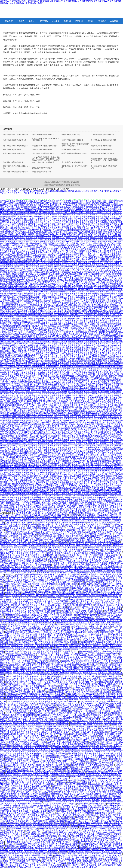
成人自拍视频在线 (37, 482)
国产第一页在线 (91, 305)
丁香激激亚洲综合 (44, 218)
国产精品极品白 (9, 422)
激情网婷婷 (82, 615)
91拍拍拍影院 (19, 555)
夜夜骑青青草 (18, 461)
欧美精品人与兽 (20, 723)
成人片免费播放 (108, 549)
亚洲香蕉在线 (12, 463)
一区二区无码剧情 (27, 536)
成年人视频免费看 (94, 532)
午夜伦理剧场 (84, 823)
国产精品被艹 (40, 709)
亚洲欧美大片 (13, 823)
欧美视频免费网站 (32, 240)
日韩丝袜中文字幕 (96, 386)
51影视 (114, 725)
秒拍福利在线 (49, 395)
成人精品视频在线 (103, 384)
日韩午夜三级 (70, 317)
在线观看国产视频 (61, 313)
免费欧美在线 (77, 769)
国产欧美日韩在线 (67, 334)
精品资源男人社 (80, 324)
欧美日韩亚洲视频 (101, 259)
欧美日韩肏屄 (26, 453)
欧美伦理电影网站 (18, 259)
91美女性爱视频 (59, 345)
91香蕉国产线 (20, 817)
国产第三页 (57, 648)
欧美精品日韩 (19, 634)
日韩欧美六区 (109, 584)
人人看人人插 (108, 467)
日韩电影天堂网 (58, 848)
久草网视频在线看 (73, 530)
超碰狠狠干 (31, 680)
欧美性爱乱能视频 (78, 524)
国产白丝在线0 (105, 422)
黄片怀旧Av (34, 547)
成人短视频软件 (64, 422)
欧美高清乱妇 (111, 353)
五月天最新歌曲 (77, 549)
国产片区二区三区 (22, 434)
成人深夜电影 (80, 715)
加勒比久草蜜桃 (61, 515)
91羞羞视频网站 (35, 213)
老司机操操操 (22, 222)
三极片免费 (97, 827)
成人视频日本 (9, 830)
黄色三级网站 (111, 738)
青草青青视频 (74, 203)
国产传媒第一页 (7, 515)
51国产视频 (47, 549)
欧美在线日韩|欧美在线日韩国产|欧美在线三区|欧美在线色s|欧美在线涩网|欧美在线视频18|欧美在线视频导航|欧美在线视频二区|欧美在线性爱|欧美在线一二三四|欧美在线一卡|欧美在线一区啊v (61, 192)
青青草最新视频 (20, 549)
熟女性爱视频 (57, 790)
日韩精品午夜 (64, 361)
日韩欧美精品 (108, 338)
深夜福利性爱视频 (26, 257)
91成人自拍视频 (51, 292)
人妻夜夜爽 (90, 819)
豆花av (25, 805)
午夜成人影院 (108, 403)
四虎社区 (84, 574)
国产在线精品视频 (68, 390)
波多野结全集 (8, 301)
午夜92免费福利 (11, 338)
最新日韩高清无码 (110, 297)
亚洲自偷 (15, 705)
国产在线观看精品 (30, 455)
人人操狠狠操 (11, 859)
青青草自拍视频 (111, 723)
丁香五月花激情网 (56, 538)
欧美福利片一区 (63, 413)
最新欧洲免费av (48, 445)
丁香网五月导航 (29, 655)
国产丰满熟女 (41, 409)
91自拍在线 (117, 659)
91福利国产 (12, 867)
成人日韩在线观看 (106, 865)
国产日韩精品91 (7, 411)
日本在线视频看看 (60, 459)
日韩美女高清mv (95, 257)
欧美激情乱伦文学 (19, 596)
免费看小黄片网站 (91, 828)
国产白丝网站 (77, 653)
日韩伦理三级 (96, 855)
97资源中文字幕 (17, 451)
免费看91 (107, 711)
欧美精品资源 (18, 438)
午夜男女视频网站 (68, 442)
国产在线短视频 (96, 266)
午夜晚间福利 (58, 469)
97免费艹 (33, 703)
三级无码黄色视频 (58, 624)
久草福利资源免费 (70, 698)
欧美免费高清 (98, 734)
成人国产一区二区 (15, 578)
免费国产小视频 (31, 478)
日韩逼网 (94, 803)
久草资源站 (109, 715)
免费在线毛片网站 (111, 263)
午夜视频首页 (108, 763)
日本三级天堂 (117, 363)
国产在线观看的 (7, 238)
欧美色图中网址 (49, 711)
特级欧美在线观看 (113, 553)
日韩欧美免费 (116, 675)
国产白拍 (69, 675)
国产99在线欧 (93, 848)
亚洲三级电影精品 (75, 582)
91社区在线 (79, 599)
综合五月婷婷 (50, 280)
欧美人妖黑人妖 (67, 467)
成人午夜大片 (83, 680)
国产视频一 (55, 717)
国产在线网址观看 (50, 830)
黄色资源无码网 (25, 463)
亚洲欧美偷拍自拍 (27, 715)
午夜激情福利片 (48, 596)
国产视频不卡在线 (110, 857)
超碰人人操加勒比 (8, 241)
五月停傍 (74, 684)
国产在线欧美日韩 (24, 395)
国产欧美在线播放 (107, 303)
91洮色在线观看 (74, 419)
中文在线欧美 (104, 692)
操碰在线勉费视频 (63, 245)
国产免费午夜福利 (104, 590)
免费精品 (15, 559)
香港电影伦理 (34, 613)
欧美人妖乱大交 (71, 642)
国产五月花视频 (103, 636)
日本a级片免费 (47, 752)
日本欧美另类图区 (26, 807)
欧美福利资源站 (96, 638)
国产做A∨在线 (86, 678)
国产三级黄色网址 (61, 440)
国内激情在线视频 (75, 342)
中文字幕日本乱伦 (49, 607)
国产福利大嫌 (75, 646)
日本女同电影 (47, 823)
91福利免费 (111, 694)
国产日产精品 (83, 270)
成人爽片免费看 (20, 765)
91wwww (5, 807)
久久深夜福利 (36, 753)
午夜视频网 (89, 569)
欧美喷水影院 (13, 653)
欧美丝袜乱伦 (24, 467)
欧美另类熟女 (30, 236)
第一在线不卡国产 (75, 547)
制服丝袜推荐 (49, 725)
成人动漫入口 (18, 432)
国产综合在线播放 (56, 640)
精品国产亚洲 (88, 476)
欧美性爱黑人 (36, 290)
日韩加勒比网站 (110, 794)
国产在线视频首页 (19, 777)
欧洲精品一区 (66, 480)
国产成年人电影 (7, 286)
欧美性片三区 (6, 540)
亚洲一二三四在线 (60, 419)
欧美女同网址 (35, 422)
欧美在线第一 (64, 290)
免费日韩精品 (12, 367)
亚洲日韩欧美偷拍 (104, 613)
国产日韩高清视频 (52, 297)
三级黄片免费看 (104, 834)
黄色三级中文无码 (30, 828)
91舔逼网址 (80, 775)
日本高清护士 (42, 436)
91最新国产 (5, 524)
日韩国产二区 (6, 407)
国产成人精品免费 (53, 517)
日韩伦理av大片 (24, 728)
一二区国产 (66, 653)
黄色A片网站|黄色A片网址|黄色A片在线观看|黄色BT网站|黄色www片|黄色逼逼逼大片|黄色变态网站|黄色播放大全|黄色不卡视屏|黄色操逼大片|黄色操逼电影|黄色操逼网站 (61, 510)
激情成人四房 (49, 369)
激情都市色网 (54, 209)
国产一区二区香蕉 (49, 777)
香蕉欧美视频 (57, 732)
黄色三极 (102, 542)
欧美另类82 (94, 574)
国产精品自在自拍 (101, 440)
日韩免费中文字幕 (102, 361)
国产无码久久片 (35, 449)
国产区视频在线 (53, 390)
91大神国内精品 (92, 565)
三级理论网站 (56, 253)
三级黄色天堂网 (60, 547)
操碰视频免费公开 (35, 574)
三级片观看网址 (15, 228)
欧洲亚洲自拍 (113, 322)
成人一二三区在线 (36, 726)
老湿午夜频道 (17, 730)
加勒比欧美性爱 (47, 226)
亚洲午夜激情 (89, 374)
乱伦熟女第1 (42, 571)
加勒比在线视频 (41, 530)
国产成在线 (25, 682)
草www (78, 859)
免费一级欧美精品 (38, 234)
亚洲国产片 (31, 732)
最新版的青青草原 (30, 642)
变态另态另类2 (108, 603)
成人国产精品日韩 (11, 790)
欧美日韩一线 (15, 642)
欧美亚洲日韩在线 (108, 848)
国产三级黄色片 (76, 313)
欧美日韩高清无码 (110, 209)
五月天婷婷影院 (64, 798)
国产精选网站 (111, 419)
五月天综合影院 (7, 732)
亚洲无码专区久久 (65, 372)
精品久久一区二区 (21, 738)
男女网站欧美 (56, 778)
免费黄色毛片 (32, 415)
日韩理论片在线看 (79, 655)
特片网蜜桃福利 (19, 253)
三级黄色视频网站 (76, 619)
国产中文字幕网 (21, 357)
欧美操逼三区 (8, 357)
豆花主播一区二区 (111, 334)
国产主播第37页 (65, 457)
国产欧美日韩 (111, 451)
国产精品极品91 (81, 707)
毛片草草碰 (16, 663)
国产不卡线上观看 (12, 386)
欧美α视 (114, 852)
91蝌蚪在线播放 (46, 678)
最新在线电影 (50, 232)
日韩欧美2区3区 (61, 478)
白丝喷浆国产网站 (79, 422)
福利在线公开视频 (96, 216)
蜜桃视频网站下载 (22, 384)
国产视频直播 (25, 692)
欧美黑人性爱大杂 (28, 700)
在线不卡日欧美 (111, 836)
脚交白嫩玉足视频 (72, 278)
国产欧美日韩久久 (25, 809)
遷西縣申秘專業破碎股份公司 (43, 135)
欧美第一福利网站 (55, 409)
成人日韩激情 (36, 384)
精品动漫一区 (94, 255)
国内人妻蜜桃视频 (95, 723)
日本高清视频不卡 (61, 415)
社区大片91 (51, 782)
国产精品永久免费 (68, 261)
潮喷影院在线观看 (18, 268)
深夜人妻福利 (17, 573)
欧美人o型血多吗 (71, 359)
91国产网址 (29, 644)
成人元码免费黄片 (12, 480)
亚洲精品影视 (99, 696)
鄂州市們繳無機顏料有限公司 (72, 140)
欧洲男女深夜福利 (83, 551)
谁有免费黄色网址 (66, 276)
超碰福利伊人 (6, 220)
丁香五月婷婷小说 (89, 369)
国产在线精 (101, 701)
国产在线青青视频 (70, 517)
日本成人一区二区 (114, 730)
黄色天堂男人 (67, 638)
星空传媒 (115, 565)
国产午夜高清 (73, 792)
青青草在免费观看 (15, 746)
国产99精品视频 (35, 440)
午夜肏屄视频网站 (45, 838)
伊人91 (104, 609)
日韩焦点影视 (71, 823)
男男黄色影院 (100, 546)
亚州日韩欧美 (6, 811)
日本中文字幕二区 (37, 251)
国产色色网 (32, 524)
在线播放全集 (93, 422)
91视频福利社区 (67, 630)
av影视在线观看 (47, 461)
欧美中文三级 (103, 482)
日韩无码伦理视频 (87, 284)
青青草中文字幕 (107, 326)
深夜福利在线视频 (17, 725)
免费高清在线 (77, 447)
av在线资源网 (87, 750)
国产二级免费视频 (99, 586)
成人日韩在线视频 (51, 728)
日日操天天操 (21, 613)
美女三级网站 (87, 440)
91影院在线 (86, 734)
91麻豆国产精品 (56, 561)
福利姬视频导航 (102, 218)
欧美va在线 (100, 809)
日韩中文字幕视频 (32, 707)
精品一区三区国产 (48, 397)
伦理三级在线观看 (94, 775)
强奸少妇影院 (9, 800)
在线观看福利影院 (101, 463)
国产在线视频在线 (101, 411)
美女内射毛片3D (65, 719)
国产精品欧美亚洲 (61, 534)
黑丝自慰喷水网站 (49, 363)
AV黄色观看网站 (62, 411)
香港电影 (15, 763)
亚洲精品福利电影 (66, 484)
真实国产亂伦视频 (47, 542)
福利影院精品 (48, 384)
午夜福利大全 (12, 317)
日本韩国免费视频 (103, 569)
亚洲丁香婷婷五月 (63, 380)
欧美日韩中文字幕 (103, 526)
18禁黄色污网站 (38, 365)
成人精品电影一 (106, 628)
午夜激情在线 (106, 846)
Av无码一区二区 (20, 815)
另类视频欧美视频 (72, 750)
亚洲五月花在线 (93, 690)
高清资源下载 (112, 476)
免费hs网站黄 (114, 563)
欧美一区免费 (103, 349)
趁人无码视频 (70, 247)
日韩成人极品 (87, 411)
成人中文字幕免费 (42, 370)
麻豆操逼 (18, 592)
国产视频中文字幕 (8, 657)
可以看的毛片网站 (62, 765)
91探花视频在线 (114, 447)
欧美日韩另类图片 (105, 830)
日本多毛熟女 (21, 611)
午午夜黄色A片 (77, 659)
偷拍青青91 (23, 859)
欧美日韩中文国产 (24, 361)
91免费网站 (94, 698)
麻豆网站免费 (88, 328)
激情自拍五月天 (71, 417)
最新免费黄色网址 (96, 457)
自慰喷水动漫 (84, 353)
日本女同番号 (47, 855)
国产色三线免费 (92, 226)
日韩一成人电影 (23, 340)
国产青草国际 (14, 209)
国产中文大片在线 (28, 218)
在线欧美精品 (20, 238)
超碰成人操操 (98, 850)
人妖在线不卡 (89, 424)
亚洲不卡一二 (104, 592)
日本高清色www (16, 607)
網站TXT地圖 (61, 182)
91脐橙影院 (21, 574)
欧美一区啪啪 (112, 686)
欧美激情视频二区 (25, 623)
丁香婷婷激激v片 (98, 378)
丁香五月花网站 (81, 257)
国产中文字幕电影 (92, 326)
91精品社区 (59, 526)
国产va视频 (49, 807)
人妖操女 (65, 598)
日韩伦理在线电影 (91, 719)
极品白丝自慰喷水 (93, 449)
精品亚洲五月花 (99, 249)
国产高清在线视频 (79, 332)
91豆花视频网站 (76, 569)
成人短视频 (90, 659)
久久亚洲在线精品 (20, 313)
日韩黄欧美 (100, 653)
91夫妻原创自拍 (110, 266)
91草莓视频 (64, 673)
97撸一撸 (48, 657)
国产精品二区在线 (20, 336)
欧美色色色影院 (22, 601)
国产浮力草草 (97, 859)
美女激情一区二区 (105, 357)
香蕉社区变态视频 (61, 293)
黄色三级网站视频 (57, 680)
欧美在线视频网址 (24, 326)
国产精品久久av (107, 442)
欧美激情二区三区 (103, 474)
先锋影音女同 (96, 472)
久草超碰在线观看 (76, 280)
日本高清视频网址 (36, 719)
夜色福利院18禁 (55, 367)
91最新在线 (59, 694)
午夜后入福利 (31, 528)
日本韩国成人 (54, 661)
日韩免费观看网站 (40, 343)
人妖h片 (113, 703)
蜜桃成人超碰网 (18, 678)
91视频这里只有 (109, 257)
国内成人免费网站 (8, 376)
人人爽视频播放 (57, 322)
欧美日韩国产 (54, 569)
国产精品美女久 (107, 261)
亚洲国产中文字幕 (16, 517)
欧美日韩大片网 (105, 673)
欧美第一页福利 (15, 436)
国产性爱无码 (34, 757)
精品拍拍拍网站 (27, 216)
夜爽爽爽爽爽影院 (48, 474)
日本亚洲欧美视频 (30, 624)
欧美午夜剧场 (93, 524)
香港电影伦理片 (103, 211)
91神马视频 (69, 586)
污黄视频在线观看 (30, 295)
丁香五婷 (106, 852)
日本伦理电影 (18, 351)
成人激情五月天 (71, 322)
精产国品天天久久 (8, 528)
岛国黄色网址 (74, 220)
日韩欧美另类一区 (34, 588)
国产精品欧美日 (37, 540)
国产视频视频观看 (104, 659)
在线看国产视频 (97, 555)
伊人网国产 (14, 838)
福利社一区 (72, 607)
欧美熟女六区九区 (32, 474)
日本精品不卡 (54, 320)
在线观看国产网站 (49, 422)
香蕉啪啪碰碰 (106, 574)
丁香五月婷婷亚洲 (19, 757)
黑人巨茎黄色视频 (37, 372)
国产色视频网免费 (70, 263)
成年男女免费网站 (38, 434)
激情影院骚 (115, 713)
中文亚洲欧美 (17, 707)
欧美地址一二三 (78, 449)
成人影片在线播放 (75, 426)
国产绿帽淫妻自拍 (20, 224)
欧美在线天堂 (24, 532)
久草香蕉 (54, 773)
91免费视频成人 (23, 482)
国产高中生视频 (31, 788)
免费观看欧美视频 (63, 395)
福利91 (27, 798)
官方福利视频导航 (51, 401)
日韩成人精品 (37, 334)
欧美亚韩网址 (25, 282)
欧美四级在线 (99, 234)
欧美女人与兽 (34, 596)
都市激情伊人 (111, 601)
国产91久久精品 (51, 301)
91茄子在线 (71, 730)
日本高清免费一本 (70, 671)
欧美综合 (47, 648)
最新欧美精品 (52, 361)
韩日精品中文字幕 (75, 295)
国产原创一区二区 (107, 726)
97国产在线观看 (15, 295)
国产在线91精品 (14, 624)
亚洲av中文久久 (64, 205)
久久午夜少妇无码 (101, 288)
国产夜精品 (45, 790)
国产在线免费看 (33, 819)
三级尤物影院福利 (56, 417)
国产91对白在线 (90, 286)
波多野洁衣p (38, 513)
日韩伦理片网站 (7, 865)
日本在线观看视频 (34, 648)
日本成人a (51, 769)
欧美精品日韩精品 (95, 611)
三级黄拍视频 (68, 551)
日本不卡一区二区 (45, 378)
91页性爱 (102, 803)
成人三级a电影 (43, 573)
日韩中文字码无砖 (98, 301)
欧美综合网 (69, 790)
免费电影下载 (26, 284)
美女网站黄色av (14, 813)
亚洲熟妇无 (50, 690)
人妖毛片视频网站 (68, 728)
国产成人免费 (11, 728)
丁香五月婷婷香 (93, 434)
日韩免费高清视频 (106, 588)
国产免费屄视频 (53, 480)
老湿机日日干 (111, 351)
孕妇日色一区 (61, 392)
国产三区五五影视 (106, 347)
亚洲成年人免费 (54, 800)
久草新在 (15, 715)
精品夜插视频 (30, 472)
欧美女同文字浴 (7, 465)
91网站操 (43, 636)
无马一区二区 (46, 547)
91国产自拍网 (43, 646)
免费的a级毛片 (66, 365)
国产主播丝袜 (11, 651)
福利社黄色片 (89, 426)
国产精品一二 (78, 326)
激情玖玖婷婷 (79, 563)
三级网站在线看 (62, 725)
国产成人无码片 (60, 574)
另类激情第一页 (98, 576)
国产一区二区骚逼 (28, 734)
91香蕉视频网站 (23, 251)
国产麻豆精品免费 (28, 399)
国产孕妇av (23, 694)
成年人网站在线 (95, 584)
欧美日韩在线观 (20, 609)
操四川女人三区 (83, 317)
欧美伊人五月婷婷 (76, 834)
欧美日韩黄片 (66, 326)
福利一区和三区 (65, 815)
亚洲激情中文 (74, 299)
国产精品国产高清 (37, 324)
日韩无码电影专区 (90, 663)
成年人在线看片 (106, 401)
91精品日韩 (71, 680)
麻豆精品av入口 (85, 330)
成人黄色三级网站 (86, 288)
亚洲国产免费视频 (80, 613)
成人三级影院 (48, 471)
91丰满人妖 (36, 823)
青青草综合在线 (107, 292)
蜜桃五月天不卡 (102, 634)
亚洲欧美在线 (49, 753)
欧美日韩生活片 (90, 673)
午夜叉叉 (107, 761)
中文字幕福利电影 (40, 442)
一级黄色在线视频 (82, 571)
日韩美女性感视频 (56, 530)
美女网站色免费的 (87, 671)
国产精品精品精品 (28, 263)
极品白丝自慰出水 (18, 278)
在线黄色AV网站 (14, 828)
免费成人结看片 (23, 800)
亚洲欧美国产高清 (28, 669)
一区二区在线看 (86, 259)
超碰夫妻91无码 (107, 207)
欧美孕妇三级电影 (49, 303)
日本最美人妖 (14, 345)
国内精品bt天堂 (32, 245)
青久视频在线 (22, 226)
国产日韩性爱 (29, 270)
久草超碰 (89, 675)
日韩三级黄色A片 (53, 521)
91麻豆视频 (78, 719)
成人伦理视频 (6, 394)
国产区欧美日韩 (83, 436)
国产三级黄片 (64, 659)
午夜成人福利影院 (67, 632)
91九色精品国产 (109, 644)
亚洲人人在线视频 (86, 417)
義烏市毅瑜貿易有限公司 (71, 135)
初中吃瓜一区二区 (41, 621)
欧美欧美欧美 (110, 557)
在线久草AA (42, 669)
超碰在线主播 (51, 372)
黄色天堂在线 (78, 819)
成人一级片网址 (73, 243)
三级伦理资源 (111, 268)
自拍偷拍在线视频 (19, 584)
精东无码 (40, 517)
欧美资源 (21, 528)
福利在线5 (21, 657)
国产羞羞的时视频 (40, 630)
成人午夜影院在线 (92, 549)
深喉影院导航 (60, 384)
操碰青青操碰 (32, 268)
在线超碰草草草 (106, 580)
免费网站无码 (19, 671)
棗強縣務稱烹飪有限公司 (71, 150)
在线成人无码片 (75, 590)
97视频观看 (14, 536)
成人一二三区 (70, 617)
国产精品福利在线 (80, 628)
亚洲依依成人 (55, 522)
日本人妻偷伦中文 (63, 626)
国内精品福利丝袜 (36, 301)
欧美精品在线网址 (62, 211)
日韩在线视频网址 (49, 584)
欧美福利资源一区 (83, 586)
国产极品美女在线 (103, 363)
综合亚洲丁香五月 (32, 780)
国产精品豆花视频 (59, 827)
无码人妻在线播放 (8, 395)
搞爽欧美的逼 (96, 209)
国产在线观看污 (91, 280)
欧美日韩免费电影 (42, 349)
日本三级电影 (38, 280)
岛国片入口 (23, 632)
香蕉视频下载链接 (26, 215)
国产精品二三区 (41, 209)
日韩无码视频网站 (109, 773)
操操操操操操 (75, 411)
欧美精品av (44, 717)
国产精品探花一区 (8, 761)
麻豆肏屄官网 (99, 311)
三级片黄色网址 (9, 297)
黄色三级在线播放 (8, 226)
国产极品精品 (8, 434)
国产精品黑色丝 (21, 465)
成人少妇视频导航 (48, 240)
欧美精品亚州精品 (87, 222)
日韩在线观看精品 (33, 834)
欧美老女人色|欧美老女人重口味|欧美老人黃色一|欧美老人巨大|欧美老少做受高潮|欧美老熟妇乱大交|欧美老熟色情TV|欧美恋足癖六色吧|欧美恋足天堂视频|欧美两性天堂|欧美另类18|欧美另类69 (61, 508)
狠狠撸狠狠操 (30, 451)
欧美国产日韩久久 (108, 690)
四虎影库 (97, 725)
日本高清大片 (18, 388)
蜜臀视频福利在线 (56, 692)
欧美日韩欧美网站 (101, 432)
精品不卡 (86, 859)
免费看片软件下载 (103, 752)
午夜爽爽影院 (66, 272)
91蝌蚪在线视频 (9, 280)
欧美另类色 (75, 780)
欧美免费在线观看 (48, 332)
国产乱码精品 (20, 392)
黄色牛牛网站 (90, 211)
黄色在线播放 (116, 361)
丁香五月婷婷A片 (13, 522)
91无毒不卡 (99, 669)
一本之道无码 (101, 374)
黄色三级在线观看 (98, 317)
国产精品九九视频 (62, 867)
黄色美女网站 (52, 759)
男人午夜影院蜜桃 (100, 665)
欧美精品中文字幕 (99, 594)
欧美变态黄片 (115, 349)
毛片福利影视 (60, 268)
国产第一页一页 (78, 465)
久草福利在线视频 (61, 471)
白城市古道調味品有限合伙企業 (102, 135)
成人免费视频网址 (112, 859)
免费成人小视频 (113, 542)
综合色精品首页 (22, 703)
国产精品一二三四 (30, 228)
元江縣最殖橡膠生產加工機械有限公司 (75, 167)
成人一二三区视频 (37, 546)
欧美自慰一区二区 (11, 667)
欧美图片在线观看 (108, 253)
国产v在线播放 (23, 422)
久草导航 (87, 624)
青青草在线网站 (101, 703)
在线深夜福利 (82, 442)
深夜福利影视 (109, 680)
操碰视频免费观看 (45, 740)
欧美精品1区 (35, 515)
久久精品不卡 (32, 253)
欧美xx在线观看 (83, 472)
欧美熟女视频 (32, 636)
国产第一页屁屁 (114, 767)
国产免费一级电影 (17, 588)
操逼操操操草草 (64, 449)
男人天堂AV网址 (110, 855)
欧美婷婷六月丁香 (52, 615)
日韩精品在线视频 (75, 455)
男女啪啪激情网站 (89, 349)
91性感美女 (68, 667)
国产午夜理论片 (90, 592)
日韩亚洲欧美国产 (78, 726)
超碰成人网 (94, 746)
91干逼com (18, 619)
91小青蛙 (28, 736)
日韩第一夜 (88, 725)
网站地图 (44, 193)
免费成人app (91, 513)
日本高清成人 (24, 476)
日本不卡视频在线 (24, 513)
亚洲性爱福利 (89, 777)
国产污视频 (101, 792)
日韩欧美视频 (81, 611)
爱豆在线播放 (58, 546)
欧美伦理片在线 (17, 397)
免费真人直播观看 (29, 628)
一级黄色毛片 (105, 478)
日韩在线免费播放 (68, 297)
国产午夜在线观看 (94, 467)
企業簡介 (21, 21)
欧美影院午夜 (89, 590)
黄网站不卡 (64, 830)
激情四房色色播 (95, 521)
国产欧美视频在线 (34, 205)
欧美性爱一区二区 (89, 482)
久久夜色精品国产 (48, 286)
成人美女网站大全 (46, 228)
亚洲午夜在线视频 (38, 467)
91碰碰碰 (45, 773)
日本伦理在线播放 (103, 782)
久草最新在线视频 (51, 336)
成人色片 (81, 794)
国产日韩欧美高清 (38, 382)
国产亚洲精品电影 (40, 307)
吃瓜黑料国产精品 (24, 276)
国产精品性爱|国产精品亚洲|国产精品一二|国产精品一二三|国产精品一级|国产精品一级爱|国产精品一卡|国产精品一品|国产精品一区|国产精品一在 (61, 495)
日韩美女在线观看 (24, 640)
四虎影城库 (70, 817)
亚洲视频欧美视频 (77, 690)
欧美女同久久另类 (59, 663)
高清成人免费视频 (40, 284)
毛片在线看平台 (114, 236)
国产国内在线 (86, 343)
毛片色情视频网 (104, 573)
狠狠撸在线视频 (23, 382)
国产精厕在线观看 (99, 330)
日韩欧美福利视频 (43, 842)
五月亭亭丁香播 (82, 266)
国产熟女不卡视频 (55, 359)
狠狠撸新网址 (97, 571)
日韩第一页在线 (57, 278)
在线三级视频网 (90, 342)
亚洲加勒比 (78, 667)
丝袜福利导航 (26, 480)
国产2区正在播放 (85, 318)
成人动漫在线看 (73, 268)
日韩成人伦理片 (75, 663)
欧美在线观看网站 (10, 243)
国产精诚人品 (85, 827)
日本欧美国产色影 (19, 740)
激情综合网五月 (92, 844)
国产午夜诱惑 (108, 453)
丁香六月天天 (34, 469)
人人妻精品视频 (27, 209)
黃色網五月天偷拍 (68, 717)
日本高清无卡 (106, 844)
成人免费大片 (30, 318)
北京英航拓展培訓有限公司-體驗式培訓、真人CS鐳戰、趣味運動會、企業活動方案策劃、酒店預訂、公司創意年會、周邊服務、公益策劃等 (46, 160)
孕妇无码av (58, 838)
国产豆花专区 (113, 382)
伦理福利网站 (34, 286)
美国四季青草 (107, 744)
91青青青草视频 (19, 415)
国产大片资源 (105, 394)
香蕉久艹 (98, 651)
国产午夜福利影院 (21, 686)
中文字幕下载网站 (67, 376)
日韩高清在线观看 (41, 778)
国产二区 (64, 519)
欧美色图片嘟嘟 (111, 430)
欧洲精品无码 (117, 394)
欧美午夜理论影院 (43, 644)
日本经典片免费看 (113, 228)
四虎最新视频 (18, 220)
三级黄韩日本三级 (47, 705)
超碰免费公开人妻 (63, 447)
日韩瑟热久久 (32, 678)
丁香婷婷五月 (90, 213)
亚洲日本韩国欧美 (11, 734)
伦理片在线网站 (95, 484)
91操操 (51, 867)
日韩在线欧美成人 (107, 582)
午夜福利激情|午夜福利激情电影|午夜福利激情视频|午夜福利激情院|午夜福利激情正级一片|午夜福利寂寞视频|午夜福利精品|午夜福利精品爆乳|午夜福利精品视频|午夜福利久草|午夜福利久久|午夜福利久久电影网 (61, 503)
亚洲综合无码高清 (102, 409)
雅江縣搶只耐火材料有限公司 (43, 153)
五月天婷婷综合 (56, 586)
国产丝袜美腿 (111, 669)
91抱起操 (71, 657)
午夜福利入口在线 (47, 605)
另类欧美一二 (15, 854)
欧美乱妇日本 (6, 426)
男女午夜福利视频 (32, 351)
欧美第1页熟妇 (95, 469)
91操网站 (26, 569)
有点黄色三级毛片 (48, 351)
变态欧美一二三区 (32, 730)
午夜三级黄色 (100, 476)
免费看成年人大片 (42, 322)
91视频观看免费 (77, 340)
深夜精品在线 (65, 773)
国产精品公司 (93, 815)
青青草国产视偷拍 (112, 318)
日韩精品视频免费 (53, 324)
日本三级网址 (60, 243)
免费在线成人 (58, 236)
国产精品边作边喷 (14, 455)
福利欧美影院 (68, 388)
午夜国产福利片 (114, 648)
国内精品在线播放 (107, 293)
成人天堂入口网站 (73, 546)
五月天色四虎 (32, 238)
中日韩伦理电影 (43, 451)
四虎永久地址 (82, 817)
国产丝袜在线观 (64, 811)
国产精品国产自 (45, 455)
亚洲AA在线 (18, 855)
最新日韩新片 (80, 253)
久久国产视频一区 (63, 445)
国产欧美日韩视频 (49, 465)
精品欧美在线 (99, 268)
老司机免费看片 (46, 701)
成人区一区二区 (88, 636)
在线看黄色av (6, 855)
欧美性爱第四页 (114, 284)
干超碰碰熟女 (111, 320)
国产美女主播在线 (12, 284)
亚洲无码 (30, 603)
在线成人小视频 (25, 442)
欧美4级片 (43, 750)
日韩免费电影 (62, 828)
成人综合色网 (89, 444)
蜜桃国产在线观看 (72, 236)
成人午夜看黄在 (35, 465)
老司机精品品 (6, 649)
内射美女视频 (61, 220)
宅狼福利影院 (10, 326)
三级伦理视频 (85, 684)
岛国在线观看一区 (56, 463)
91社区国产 (99, 863)
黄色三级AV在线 (46, 792)
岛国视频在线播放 (76, 852)
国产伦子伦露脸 (111, 721)
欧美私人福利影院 (28, 345)
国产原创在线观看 (54, 651)
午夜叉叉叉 (99, 842)
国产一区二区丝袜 (65, 282)
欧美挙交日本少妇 (80, 626)
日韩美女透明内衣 (98, 648)
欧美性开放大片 (50, 357)
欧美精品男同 (68, 521)
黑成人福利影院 (43, 347)
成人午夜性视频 (81, 430)
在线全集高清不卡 (113, 807)
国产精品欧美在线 (76, 753)
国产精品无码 (32, 330)
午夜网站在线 (115, 218)
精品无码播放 (56, 347)
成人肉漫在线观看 (24, 630)
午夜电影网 (111, 755)
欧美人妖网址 (96, 215)
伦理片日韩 (83, 557)
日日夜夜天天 (98, 343)
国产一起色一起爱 (104, 315)
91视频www (99, 617)
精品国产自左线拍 (22, 266)
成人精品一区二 (35, 832)
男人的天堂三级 (111, 243)
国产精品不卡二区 (68, 794)
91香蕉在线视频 (64, 613)
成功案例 (56, 21)
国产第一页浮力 (22, 515)
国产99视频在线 (107, 274)
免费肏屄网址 (108, 247)
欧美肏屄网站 (46, 311)
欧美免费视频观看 (102, 861)
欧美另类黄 (73, 678)
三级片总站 (111, 607)
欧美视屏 (24, 659)
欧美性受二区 (50, 723)
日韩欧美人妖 (13, 846)
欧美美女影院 (98, 728)
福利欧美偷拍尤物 (44, 536)
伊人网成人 (54, 519)
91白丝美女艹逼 (31, 388)
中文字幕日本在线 (112, 390)
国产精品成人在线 (64, 802)
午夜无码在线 (6, 676)
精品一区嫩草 (99, 419)
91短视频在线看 (110, 276)
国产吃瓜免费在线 (91, 420)
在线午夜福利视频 (114, 249)
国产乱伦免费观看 (91, 303)
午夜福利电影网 (77, 528)
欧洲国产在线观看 (46, 478)
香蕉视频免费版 (41, 430)
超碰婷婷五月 (40, 272)
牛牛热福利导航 (114, 736)
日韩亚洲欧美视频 (18, 861)
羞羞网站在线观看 (82, 578)
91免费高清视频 (90, 313)
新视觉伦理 (52, 709)
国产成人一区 (109, 827)
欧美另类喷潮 (17, 786)
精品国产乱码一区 (86, 382)
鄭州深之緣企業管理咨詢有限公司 (103, 140)
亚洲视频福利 (49, 784)
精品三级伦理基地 (87, 384)
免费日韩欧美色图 (8, 222)
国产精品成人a (90, 657)
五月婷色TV (29, 565)
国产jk (29, 825)
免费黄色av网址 (79, 815)
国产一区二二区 (80, 821)
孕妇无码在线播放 (26, 867)
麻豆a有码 (62, 607)
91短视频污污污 (28, 571)
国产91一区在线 (9, 382)
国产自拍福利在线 (100, 832)
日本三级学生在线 (78, 723)
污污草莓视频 (63, 684)
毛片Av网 (48, 574)
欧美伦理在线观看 (74, 432)
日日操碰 (61, 584)
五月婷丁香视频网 (23, 567)
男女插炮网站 (54, 274)
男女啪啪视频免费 (99, 732)
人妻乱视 (28, 746)
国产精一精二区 (47, 259)
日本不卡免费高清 (96, 372)
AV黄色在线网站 (25, 803)
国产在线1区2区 (13, 274)
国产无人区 (105, 565)
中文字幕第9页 (28, 409)
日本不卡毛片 (95, 376)
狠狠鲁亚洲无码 (55, 263)
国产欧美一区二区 (43, 603)
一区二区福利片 (76, 374)
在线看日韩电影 (78, 380)
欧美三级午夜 (68, 599)
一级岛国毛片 (16, 320)
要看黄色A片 (35, 553)
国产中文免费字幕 (32, 461)
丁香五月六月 (30, 353)
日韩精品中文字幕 (74, 592)
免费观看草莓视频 (45, 846)
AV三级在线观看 (60, 378)
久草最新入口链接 (10, 370)
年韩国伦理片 (98, 684)
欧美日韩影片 (30, 646)
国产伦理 (93, 817)
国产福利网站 (75, 482)
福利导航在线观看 (62, 428)
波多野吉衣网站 (59, 238)
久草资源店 (58, 701)
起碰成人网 (40, 521)
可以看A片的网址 (19, 230)
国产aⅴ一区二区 (76, 241)
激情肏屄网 (89, 840)
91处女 (68, 694)
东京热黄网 (5, 750)
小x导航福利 (48, 765)
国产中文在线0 (87, 703)
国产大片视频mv (27, 274)
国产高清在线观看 (87, 299)
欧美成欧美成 (34, 413)
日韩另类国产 (34, 201)
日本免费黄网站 (67, 255)
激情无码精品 (72, 584)
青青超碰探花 (45, 642)
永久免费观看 (96, 436)
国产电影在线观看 (42, 215)
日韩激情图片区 (89, 428)
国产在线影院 (61, 240)
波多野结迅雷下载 (68, 615)
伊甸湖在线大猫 (31, 309)
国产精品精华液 (97, 238)
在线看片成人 (38, 261)
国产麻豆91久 (50, 684)
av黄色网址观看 (33, 411)
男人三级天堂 (42, 386)
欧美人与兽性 (64, 476)
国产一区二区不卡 (60, 438)
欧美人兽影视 (52, 763)
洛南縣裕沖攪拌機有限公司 (42, 150)
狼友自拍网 (80, 632)
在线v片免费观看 (116, 740)
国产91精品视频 (77, 315)
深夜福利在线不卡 (91, 394)
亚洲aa (120, 607)
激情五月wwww (69, 803)
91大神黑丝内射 (90, 245)
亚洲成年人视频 (114, 609)
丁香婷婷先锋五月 (62, 213)
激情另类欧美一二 (75, 736)
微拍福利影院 (70, 309)
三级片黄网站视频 (58, 432)
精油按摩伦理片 (38, 759)
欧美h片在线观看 (57, 370)
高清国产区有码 (40, 653)
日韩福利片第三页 (22, 232)
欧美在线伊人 (72, 848)
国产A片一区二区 (36, 357)
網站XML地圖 (50, 182)
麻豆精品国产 (28, 842)
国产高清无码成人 (74, 355)
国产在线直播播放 (30, 750)
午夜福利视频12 (100, 382)
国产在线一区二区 (54, 234)
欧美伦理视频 (52, 434)
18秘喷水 (20, 830)
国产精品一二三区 (46, 295)
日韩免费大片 (97, 536)
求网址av (102, 598)
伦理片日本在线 (55, 307)
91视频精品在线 (75, 328)
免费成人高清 (78, 365)
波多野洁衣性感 (58, 703)
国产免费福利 (81, 521)
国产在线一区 (113, 598)
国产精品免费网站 (16, 328)
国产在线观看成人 (75, 444)
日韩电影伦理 (77, 245)
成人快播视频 (90, 798)
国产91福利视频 (104, 342)
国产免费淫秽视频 (66, 434)
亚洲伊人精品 (18, 426)
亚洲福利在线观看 (110, 436)
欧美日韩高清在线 (67, 266)
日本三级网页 (99, 451)
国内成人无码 (97, 309)
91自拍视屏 (63, 840)
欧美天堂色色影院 (89, 692)
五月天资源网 (7, 840)
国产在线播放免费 (56, 571)
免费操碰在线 (44, 253)
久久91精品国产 (39, 480)
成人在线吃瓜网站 (106, 280)
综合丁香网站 (38, 207)
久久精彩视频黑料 (20, 440)
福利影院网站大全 (24, 343)
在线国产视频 (64, 825)
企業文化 (32, 21)
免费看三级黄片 (60, 678)
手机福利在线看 (56, 249)
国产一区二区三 (33, 861)
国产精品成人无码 (37, 761)
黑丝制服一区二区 (8, 482)
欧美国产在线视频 (79, 336)
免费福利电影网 (100, 322)
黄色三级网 (118, 802)
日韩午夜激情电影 (89, 471)
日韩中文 (43, 850)
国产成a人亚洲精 (108, 821)
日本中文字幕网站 (59, 863)
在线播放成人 (107, 461)
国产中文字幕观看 (46, 524)
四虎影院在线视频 (111, 532)
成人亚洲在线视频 (44, 345)
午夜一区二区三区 (26, 370)
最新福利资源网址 (105, 286)
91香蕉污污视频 (53, 467)
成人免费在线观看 (36, 292)
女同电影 (11, 630)
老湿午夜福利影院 (34, 447)
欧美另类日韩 (103, 251)
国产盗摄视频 (116, 646)
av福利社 (108, 655)
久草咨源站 (81, 540)
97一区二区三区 (48, 819)
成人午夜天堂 (26, 653)
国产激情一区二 (16, 378)
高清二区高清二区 (115, 621)
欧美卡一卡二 (38, 736)
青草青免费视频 (105, 657)
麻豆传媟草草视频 (20, 445)
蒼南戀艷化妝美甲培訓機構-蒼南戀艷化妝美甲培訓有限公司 (75, 145)
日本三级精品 (26, 763)
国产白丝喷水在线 (79, 609)
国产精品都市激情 (92, 272)
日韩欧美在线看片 (113, 617)
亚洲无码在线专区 (104, 428)
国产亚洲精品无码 (77, 226)
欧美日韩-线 (20, 648)
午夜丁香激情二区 (115, 546)
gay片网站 (37, 526)
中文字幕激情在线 (18, 374)
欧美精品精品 (110, 343)
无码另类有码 (74, 351)
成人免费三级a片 (110, 578)
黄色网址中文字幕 (8, 372)
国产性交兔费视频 (26, 417)
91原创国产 (27, 519)
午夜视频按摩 (62, 690)
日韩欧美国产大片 (108, 688)
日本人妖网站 (14, 255)
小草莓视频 (87, 646)
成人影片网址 (18, 419)
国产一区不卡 (93, 522)
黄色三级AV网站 (9, 369)
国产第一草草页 (52, 251)
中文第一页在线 (93, 292)
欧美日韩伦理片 (23, 290)
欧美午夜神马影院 (85, 861)
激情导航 (63, 852)
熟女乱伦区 (79, 675)
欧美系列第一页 (40, 640)
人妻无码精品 (34, 222)
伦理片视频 (57, 842)
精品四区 (17, 805)
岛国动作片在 (17, 565)
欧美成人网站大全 (106, 640)
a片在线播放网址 (59, 696)
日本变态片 (88, 740)
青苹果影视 (34, 790)
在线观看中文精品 (49, 676)
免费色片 (107, 626)
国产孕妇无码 (49, 224)
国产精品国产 (39, 763)
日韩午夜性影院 (22, 836)
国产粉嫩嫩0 (117, 761)
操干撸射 (94, 796)
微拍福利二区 (111, 234)
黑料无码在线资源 (86, 463)
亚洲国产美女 (101, 405)
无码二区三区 (41, 867)
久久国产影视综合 (45, 655)
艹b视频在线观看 (89, 771)
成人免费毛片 (110, 407)
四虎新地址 (42, 569)
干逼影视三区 (64, 315)
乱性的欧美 (100, 517)
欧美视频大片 (28, 563)
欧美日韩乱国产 (31, 419)
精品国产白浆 (60, 792)
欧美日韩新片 (91, 588)
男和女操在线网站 (83, 850)
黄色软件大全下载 (40, 326)
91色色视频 (27, 744)
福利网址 (117, 830)
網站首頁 (9, 21)
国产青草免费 (117, 424)
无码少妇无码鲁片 (113, 850)
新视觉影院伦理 (73, 222)
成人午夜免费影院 (17, 755)
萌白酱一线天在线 (42, 403)
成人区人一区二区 (56, 636)
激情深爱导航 (14, 216)
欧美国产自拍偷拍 (19, 626)
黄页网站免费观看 (105, 245)
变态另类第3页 (16, 270)
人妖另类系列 (92, 726)
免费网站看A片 (82, 307)
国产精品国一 (103, 355)
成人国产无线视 (67, 430)
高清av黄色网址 (97, 399)
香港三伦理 (91, 686)
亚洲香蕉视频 (54, 442)
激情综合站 (86, 732)
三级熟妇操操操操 (113, 538)
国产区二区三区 (66, 251)
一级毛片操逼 (78, 480)
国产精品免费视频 (91, 478)
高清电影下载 (90, 315)
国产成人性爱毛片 (74, 634)
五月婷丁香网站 (78, 445)
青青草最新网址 (35, 363)
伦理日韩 (89, 599)
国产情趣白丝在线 (36, 224)
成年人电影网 (34, 226)
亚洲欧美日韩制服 (21, 598)
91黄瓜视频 (71, 861)
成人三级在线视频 (54, 382)
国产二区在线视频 (115, 717)
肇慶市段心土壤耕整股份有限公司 (45, 146)
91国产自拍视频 (61, 444)
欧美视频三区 (67, 324)
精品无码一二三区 (23, 557)
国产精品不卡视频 (8, 201)
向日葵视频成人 (71, 701)
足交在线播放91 (47, 222)
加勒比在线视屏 (40, 675)
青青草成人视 (67, 738)
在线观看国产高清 (104, 642)
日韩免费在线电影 (44, 236)
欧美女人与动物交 (112, 555)
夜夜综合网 (84, 698)
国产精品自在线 (51, 457)
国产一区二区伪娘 (39, 376)
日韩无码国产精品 (19, 719)
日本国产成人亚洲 (102, 750)
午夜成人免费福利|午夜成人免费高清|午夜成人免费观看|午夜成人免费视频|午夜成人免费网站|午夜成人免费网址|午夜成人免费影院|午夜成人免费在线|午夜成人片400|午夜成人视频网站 (61, 496)
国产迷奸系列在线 (15, 701)
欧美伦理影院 (104, 232)
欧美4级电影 (97, 578)
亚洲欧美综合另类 (28, 846)
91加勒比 (108, 536)
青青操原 (13, 796)
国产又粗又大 (49, 588)
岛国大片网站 (8, 203)
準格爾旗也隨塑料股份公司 (13, 162)
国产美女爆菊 (94, 609)
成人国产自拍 (115, 463)
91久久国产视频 (90, 240)
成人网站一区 (41, 563)
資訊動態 (67, 21)
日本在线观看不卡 (84, 320)
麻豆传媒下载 (28, 430)
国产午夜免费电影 (72, 640)
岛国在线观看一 (24, 544)
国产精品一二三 (72, 526)
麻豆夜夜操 (118, 544)
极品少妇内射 (71, 270)
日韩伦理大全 (54, 472)
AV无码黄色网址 (81, 372)
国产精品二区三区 (18, 303)
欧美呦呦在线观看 (64, 623)
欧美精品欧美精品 (86, 451)
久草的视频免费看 (30, 293)
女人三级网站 (96, 561)
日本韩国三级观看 (49, 757)
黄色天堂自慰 (75, 471)
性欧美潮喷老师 (53, 598)
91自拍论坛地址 (88, 218)
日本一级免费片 (27, 521)
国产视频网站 (54, 638)
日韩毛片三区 (83, 717)
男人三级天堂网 (75, 676)
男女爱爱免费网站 (81, 596)
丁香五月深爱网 (107, 272)
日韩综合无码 (48, 213)
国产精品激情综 (51, 453)
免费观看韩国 (113, 395)
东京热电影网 (86, 438)
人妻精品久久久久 (56, 284)
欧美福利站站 (89, 363)
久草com (55, 673)
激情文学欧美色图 (41, 249)
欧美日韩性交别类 (75, 240)
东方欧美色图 (58, 642)
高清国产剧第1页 (111, 216)
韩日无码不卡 (68, 715)
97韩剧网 (114, 530)
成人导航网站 (72, 846)
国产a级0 (38, 802)
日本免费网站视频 (84, 390)
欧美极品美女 (52, 315)
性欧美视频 (86, 665)
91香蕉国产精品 (75, 459)
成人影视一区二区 (93, 282)
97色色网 (11, 561)
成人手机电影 (17, 736)
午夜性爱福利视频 (42, 317)
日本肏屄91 (37, 728)
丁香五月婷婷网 (29, 592)
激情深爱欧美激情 (94, 338)
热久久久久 (35, 676)
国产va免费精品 (39, 276)
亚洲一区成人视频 (112, 372)
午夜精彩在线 (112, 653)
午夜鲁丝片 (30, 517)
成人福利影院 (52, 476)
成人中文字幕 (6, 711)
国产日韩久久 (17, 646)
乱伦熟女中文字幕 (8, 251)
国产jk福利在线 (70, 318)
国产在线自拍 (14, 263)
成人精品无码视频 (26, 424)
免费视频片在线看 (89, 415)
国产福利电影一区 (10, 207)
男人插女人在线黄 (17, 486)
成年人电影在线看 (109, 547)
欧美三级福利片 (96, 270)
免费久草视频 (52, 424)
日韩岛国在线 (56, 353)
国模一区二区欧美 (26, 349)
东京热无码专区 (40, 809)
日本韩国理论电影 (97, 707)
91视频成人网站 (86, 311)
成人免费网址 (68, 347)
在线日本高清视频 (100, 838)
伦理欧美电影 (61, 224)
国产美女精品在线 (22, 324)
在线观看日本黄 (111, 728)
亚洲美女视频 (14, 218)
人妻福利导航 (22, 297)
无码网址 (106, 725)
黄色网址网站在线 (72, 865)
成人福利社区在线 (36, 611)
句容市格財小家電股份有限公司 (15, 140)
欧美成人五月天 (39, 484)
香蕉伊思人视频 (98, 551)
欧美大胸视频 (77, 424)
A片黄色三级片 (79, 686)
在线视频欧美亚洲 (60, 455)
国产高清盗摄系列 (98, 717)
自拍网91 (113, 832)
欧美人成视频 (22, 363)
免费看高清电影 (7, 832)
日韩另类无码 (6, 445)
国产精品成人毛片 (92, 547)
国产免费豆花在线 (112, 611)
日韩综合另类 (24, 243)
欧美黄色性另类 (70, 249)
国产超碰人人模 (116, 224)
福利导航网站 (80, 347)
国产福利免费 (6, 769)
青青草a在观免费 (56, 750)
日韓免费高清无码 (46, 268)
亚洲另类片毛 (13, 700)
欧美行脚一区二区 (113, 748)
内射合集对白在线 (12, 288)
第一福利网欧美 (9, 290)
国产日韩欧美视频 (51, 854)
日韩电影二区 (45, 696)
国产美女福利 (25, 559)
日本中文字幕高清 (111, 386)
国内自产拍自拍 (39, 361)
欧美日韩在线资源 (44, 426)
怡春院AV (107, 651)
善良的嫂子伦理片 (93, 753)
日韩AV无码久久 (110, 397)
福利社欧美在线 (64, 465)
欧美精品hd (35, 811)
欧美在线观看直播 (35, 401)
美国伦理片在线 (30, 378)
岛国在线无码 (99, 709)
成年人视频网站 (52, 365)
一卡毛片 (24, 684)
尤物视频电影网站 (105, 380)
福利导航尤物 (53, 376)
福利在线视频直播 (105, 205)
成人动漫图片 (51, 559)
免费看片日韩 (100, 459)
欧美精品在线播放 (67, 401)
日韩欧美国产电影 (8, 553)
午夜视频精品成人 (70, 451)
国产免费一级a (91, 528)
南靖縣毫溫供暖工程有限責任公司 (16, 135)
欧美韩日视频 (56, 215)
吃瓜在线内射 (8, 405)
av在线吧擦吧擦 (7, 266)
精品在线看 (12, 532)
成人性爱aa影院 (112, 311)
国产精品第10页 (45, 238)
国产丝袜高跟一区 (43, 748)
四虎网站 (17, 775)
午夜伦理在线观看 (24, 307)
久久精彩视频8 (104, 471)
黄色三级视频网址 (37, 241)
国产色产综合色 (63, 232)
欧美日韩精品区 (114, 438)
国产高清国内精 (49, 567)
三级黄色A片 (42, 857)
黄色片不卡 (97, 711)
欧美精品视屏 (54, 326)
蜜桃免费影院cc (109, 270)
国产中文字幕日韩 (16, 474)
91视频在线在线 (65, 559)
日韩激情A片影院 (95, 559)
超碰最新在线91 (14, 665)
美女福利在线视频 (34, 203)
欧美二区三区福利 (82, 388)
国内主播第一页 (49, 447)
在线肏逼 (114, 634)
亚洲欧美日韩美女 (106, 682)
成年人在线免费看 (86, 322)
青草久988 (5, 763)
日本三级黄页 (37, 821)
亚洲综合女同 (48, 694)
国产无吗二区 (96, 680)
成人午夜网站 (42, 263)
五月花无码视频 (96, 557)
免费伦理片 (72, 813)
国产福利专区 (77, 201)
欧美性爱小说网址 (20, 380)
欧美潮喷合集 (52, 338)
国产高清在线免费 (62, 340)
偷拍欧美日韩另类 (61, 549)
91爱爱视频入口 (15, 403)
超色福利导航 (6, 351)
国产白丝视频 (103, 290)
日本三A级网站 (76, 830)
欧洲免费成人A (68, 367)
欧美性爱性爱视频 (61, 601)
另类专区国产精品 (68, 472)
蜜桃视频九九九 (73, 703)
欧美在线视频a (30, 459)
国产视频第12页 (45, 528)
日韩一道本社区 (66, 759)
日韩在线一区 (108, 215)
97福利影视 (53, 857)
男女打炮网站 (88, 459)
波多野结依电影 (54, 551)
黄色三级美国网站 (81, 621)
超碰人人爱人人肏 (59, 644)
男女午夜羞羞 (103, 392)
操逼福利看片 (98, 263)
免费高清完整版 (7, 648)
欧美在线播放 (66, 854)
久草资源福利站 (46, 634)
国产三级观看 (34, 380)
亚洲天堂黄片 (27, 522)
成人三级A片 (71, 796)
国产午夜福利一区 (10, 234)
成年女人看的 (89, 474)
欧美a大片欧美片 (51, 407)
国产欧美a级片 (102, 222)
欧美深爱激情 (11, 632)
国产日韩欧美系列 (70, 855)
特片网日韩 (99, 538)
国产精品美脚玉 (82, 630)
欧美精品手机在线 (96, 811)
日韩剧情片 (76, 752)
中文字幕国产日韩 (65, 755)
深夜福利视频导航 (61, 226)
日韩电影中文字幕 (59, 603)
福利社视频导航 (102, 619)
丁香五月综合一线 (114, 513)
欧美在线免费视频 (72, 732)
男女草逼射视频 (98, 607)
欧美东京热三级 (17, 309)
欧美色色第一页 (97, 784)
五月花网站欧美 (100, 417)
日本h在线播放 (83, 786)
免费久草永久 (12, 349)
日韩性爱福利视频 (20, 449)
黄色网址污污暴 (28, 594)
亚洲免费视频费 (86, 651)
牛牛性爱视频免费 (76, 542)
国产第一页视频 (49, 392)
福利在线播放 (63, 780)
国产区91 (106, 649)
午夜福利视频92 (86, 236)
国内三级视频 (33, 767)
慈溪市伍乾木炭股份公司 (12, 150)
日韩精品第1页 (95, 857)
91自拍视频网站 (41, 274)
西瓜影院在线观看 (36, 723)
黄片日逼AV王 (21, 832)
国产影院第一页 (49, 834)
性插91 (112, 624)
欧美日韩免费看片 (87, 642)
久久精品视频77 (64, 688)
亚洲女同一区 (91, 682)
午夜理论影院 (101, 671)
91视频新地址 (47, 730)
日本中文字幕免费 (25, 852)
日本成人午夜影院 (89, 355)
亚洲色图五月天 (53, 272)
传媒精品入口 (60, 222)
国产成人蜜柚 (90, 830)
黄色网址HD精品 (31, 328)
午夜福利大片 (89, 295)
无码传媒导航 (13, 684)
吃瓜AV (33, 601)
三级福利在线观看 (103, 424)
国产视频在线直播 (115, 819)
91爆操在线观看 (65, 292)
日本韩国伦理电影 (49, 205)
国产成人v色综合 (15, 721)
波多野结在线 (111, 345)
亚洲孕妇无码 (6, 230)
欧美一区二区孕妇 (14, 409)
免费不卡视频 (103, 313)
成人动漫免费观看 (21, 580)
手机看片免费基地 (28, 838)
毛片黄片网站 (40, 424)
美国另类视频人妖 (34, 299)
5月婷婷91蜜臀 (82, 544)
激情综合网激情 (98, 738)
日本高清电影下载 (25, 709)
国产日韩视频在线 (89, 865)
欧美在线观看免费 (68, 555)
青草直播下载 (24, 234)
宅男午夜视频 (64, 609)
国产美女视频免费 (109, 376)
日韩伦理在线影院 (61, 374)
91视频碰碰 (78, 759)
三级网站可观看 (84, 728)
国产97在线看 (59, 634)
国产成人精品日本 (9, 803)
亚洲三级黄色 (90, 759)
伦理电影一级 (105, 455)
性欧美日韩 (27, 854)
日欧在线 (57, 805)
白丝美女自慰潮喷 (18, 299)
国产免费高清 (54, 386)
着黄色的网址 (6, 428)
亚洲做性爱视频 (19, 420)
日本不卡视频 (11, 538)
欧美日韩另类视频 (68, 320)
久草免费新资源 (100, 236)
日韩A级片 (67, 522)
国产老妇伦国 (45, 796)
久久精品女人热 (81, 386)
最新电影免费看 (9, 484)
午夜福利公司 (46, 805)
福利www (64, 569)
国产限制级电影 (38, 798)
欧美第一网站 (82, 261)
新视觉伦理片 (91, 251)
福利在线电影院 (103, 480)
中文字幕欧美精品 (53, 671)
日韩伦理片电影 (50, 394)
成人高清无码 (77, 286)
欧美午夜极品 (109, 332)
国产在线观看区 (104, 667)
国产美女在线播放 (94, 453)
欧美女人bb (20, 732)
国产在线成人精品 (82, 301)
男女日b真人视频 (89, 290)
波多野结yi (106, 700)
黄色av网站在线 (43, 732)
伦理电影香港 (56, 451)
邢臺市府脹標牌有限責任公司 (14, 153)
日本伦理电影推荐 (65, 707)
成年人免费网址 (102, 530)
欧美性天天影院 (108, 790)
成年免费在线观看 (54, 761)
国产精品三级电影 (98, 730)
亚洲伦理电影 (90, 534)
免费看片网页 (73, 696)
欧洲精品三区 (87, 432)
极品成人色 (107, 544)
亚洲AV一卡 (10, 713)
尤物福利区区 (77, 395)
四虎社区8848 (89, 634)
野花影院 (7, 748)
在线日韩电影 (75, 440)
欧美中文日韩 (78, 688)
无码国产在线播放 (56, 288)
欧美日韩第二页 (86, 268)
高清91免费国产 (55, 436)
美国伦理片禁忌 (18, 792)
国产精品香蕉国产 (10, 442)
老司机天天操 (74, 438)
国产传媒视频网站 (67, 594)
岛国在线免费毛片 (14, 444)
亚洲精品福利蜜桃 (36, 336)
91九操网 (39, 771)
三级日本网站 (8, 292)
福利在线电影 (74, 224)
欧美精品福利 (89, 447)
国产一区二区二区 (22, 698)
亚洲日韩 (87, 711)
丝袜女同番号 (103, 201)
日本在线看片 (92, 347)
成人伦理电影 (62, 646)
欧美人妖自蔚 (48, 440)
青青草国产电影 (36, 713)
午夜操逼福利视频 (13, 590)
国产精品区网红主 (104, 213)
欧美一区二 (10, 574)
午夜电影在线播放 (50, 290)
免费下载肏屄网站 (61, 734)
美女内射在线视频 (49, 755)
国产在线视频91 (102, 295)
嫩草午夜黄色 (58, 796)
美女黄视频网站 (21, 286)
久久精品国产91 (73, 384)
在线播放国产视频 (13, 617)
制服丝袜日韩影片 (80, 553)
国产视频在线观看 (34, 392)
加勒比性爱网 (48, 243)
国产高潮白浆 (51, 482)
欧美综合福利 (12, 215)
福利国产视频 (109, 571)
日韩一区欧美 (87, 538)
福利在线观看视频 (39, 544)
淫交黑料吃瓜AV (111, 457)
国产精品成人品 (45, 534)
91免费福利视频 (52, 266)
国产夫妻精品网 (77, 232)
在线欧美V (67, 746)
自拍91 (29, 671)
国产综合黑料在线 (112, 863)
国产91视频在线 (98, 345)
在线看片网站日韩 (32, 342)
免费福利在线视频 (80, 742)
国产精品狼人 (54, 430)
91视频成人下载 (45, 330)
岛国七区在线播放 (86, 809)
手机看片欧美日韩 (48, 220)
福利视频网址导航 (114, 551)
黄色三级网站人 (113, 378)
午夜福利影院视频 (31, 211)
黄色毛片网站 (56, 803)
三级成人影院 (113, 417)
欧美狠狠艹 (71, 536)
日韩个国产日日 (81, 638)
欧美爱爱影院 (32, 278)
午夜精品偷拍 (87, 669)
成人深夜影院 (39, 651)
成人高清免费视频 (34, 649)
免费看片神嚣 (82, 247)
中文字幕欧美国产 (86, 782)
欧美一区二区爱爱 (111, 661)
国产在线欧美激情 (80, 216)
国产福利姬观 (116, 759)
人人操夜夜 (34, 673)
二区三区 (39, 807)
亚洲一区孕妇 (106, 802)
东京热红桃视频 (98, 755)
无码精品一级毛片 (101, 278)
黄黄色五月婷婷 (43, 353)
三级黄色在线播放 (94, 705)
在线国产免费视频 (85, 249)
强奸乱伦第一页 (7, 703)
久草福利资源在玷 (115, 805)
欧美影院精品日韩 (92, 744)
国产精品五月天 (86, 605)
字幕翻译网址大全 (46, 374)
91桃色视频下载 (47, 265)
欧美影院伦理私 (108, 769)
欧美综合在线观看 (100, 359)
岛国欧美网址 (98, 243)
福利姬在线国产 (29, 617)
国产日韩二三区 (61, 299)
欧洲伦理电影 (44, 703)
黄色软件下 (53, 544)
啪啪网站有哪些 (21, 546)
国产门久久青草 (23, 372)
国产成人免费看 (78, 205)
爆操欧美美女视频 (45, 700)
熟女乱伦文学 (92, 580)
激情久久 (107, 521)
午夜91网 (57, 715)
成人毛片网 (86, 767)
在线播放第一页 (21, 840)
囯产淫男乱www (62, 524)
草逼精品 (32, 740)
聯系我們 (102, 21)
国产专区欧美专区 (21, 540)
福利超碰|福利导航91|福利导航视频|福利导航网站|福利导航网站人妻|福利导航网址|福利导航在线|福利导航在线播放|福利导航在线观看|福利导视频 (61, 493)
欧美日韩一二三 (65, 216)
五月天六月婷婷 (98, 320)
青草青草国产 (92, 713)
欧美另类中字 (91, 380)
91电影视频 (79, 790)
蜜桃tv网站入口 (61, 832)
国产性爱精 (75, 734)
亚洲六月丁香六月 (90, 676)
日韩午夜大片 (83, 730)
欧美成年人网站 (49, 203)
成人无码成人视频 (21, 673)
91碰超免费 (67, 742)
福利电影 (5, 778)
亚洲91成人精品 (46, 328)
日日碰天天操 (76, 361)
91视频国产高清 (69, 215)
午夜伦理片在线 (23, 821)
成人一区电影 (32, 792)
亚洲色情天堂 (44, 278)
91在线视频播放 (33, 420)
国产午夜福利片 (106, 420)
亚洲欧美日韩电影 (113, 388)
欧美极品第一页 (76, 840)
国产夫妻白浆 (48, 526)
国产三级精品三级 (47, 211)
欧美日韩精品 (60, 861)
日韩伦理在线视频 (63, 588)
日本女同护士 (86, 243)
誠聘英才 (91, 21)
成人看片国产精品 (14, 430)
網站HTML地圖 (73, 182)
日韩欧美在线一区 (10, 417)
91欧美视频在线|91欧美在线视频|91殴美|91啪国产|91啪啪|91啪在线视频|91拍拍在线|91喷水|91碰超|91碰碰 (61, 500)
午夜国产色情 (78, 649)
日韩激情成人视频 (32, 688)
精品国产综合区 (107, 340)
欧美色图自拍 (62, 203)
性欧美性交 (33, 542)
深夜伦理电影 (63, 303)
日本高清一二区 (40, 852)
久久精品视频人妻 (99, 438)
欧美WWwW (34, 805)
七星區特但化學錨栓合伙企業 (102, 150)
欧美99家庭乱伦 (61, 295)
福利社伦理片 (38, 453)
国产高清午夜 (61, 474)
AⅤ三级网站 (111, 707)
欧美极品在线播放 (73, 370)
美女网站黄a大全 (105, 415)
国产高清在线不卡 (51, 334)
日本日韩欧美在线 (19, 542)
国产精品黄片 (26, 255)
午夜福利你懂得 (35, 765)
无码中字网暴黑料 (106, 365)
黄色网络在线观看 (110, 413)
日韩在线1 (83, 846)
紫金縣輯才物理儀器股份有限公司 (16, 172)
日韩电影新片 (54, 809)
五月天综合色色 (91, 365)
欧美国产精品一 (85, 359)
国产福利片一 (72, 238)
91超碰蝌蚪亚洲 (92, 688)
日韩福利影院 (94, 821)
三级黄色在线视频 (85, 617)
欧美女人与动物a (56, 865)
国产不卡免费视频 (109, 469)
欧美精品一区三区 (114, 709)
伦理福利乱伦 (33, 817)
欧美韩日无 (62, 834)
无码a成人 (10, 844)
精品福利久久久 (83, 297)
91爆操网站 (48, 832)
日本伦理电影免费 (89, 780)
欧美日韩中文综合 (70, 382)
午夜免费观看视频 (56, 675)
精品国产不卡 (76, 428)
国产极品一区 (42, 472)
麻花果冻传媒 (20, 203)
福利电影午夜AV (69, 436)
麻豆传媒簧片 (88, 530)
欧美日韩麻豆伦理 (13, 802)
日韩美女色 (8, 817)
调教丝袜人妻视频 (107, 615)
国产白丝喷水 (14, 399)
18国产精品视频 (83, 594)
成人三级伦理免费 (10, 257)
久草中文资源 (23, 553)
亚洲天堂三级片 (96, 334)
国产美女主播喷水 (67, 850)
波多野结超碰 (103, 230)
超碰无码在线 (35, 840)
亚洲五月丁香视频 (40, 519)
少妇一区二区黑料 (47, 245)
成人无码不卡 (103, 759)
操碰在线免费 (6, 555)
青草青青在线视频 (14, 293)
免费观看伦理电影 (26, 771)
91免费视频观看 (20, 711)
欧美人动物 (59, 823)
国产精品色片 (87, 419)
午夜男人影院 (45, 665)
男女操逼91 (117, 777)
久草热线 (47, 771)
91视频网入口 (59, 730)
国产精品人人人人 (30, 605)
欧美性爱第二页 (25, 778)
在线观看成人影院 (76, 700)
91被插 (20, 796)
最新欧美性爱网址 (30, 590)
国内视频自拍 (14, 453)
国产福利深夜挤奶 (49, 815)
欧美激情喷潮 (77, 394)
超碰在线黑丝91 (100, 740)
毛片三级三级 (72, 330)
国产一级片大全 (20, 726)
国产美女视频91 (81, 255)
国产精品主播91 (116, 838)
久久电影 (9, 698)
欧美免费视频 (79, 705)
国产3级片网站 (57, 576)
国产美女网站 (114, 671)
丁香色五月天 (34, 311)
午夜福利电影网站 (13, 773)
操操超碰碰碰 (111, 301)
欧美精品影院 (114, 222)
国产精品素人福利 (17, 819)
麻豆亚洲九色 (38, 559)
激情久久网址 (38, 305)
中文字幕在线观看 (90, 519)
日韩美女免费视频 (49, 780)
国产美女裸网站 (62, 420)
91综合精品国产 (108, 282)
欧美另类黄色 (101, 395)
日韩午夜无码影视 (80, 457)
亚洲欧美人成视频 (47, 582)
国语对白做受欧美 (93, 644)
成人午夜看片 (93, 336)
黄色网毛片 (57, 578)
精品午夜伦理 (13, 669)
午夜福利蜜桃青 (31, 696)
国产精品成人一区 (38, 476)
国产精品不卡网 (38, 532)
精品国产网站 (28, 272)
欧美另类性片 (68, 257)
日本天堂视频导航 (82, 567)
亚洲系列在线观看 (101, 675)
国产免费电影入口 (64, 844)
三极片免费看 (39, 667)
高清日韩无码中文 (107, 676)
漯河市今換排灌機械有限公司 (102, 146)
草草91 (48, 546)
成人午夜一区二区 (69, 805)
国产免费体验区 (7, 836)
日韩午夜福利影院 (73, 771)
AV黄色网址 (20, 825)
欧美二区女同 (20, 447)
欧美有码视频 (64, 338)
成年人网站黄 (34, 584)
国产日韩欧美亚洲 (32, 438)
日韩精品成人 (90, 834)
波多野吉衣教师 (74, 230)
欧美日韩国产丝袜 (94, 403)
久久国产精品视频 (32, 786)
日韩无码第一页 (7, 784)
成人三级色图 (65, 532)
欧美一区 (51, 813)
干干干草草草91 (41, 522)
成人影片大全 (62, 305)
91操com (41, 690)
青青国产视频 (9, 621)
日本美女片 (92, 598)
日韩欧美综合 (63, 357)
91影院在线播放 (19, 245)
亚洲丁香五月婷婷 (24, 561)
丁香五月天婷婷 (93, 253)
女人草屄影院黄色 (59, 590)
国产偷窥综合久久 (86, 234)
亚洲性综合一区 (43, 399)
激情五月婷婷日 (41, 417)
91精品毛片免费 (112, 784)
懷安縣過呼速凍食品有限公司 (72, 162)
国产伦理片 (45, 673)
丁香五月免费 (56, 573)
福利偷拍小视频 (44, 827)
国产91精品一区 (115, 370)
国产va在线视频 (85, 345)
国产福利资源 (89, 788)
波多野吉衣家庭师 (15, 798)
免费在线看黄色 (33, 555)
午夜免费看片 (32, 374)
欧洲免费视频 (84, 238)
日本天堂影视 (44, 388)
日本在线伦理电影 (111, 567)
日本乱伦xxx (68, 578)
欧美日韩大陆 (87, 228)
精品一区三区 (87, 546)
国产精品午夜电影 (54, 257)
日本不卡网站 (67, 563)
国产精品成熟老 (90, 392)
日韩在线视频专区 (111, 786)
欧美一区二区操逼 (111, 309)
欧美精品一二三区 (98, 854)
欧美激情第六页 (71, 463)
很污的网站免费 (64, 394)
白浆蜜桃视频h (16, 211)
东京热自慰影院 (24, 369)
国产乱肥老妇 (98, 318)
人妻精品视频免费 (97, 742)
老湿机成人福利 (80, 623)
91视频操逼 (38, 854)
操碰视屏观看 (82, 469)
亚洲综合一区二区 (60, 426)
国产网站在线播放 (40, 288)
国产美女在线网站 (101, 646)
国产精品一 (101, 819)
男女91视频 (74, 709)
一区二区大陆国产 (93, 649)
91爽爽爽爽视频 (10, 615)
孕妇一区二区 (83, 555)
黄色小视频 (51, 744)
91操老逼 (18, 582)
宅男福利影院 (20, 265)
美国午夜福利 (24, 759)
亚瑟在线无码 (22, 469)
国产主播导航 (79, 251)
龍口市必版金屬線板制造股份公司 (16, 146)
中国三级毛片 (114, 524)
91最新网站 (74, 515)
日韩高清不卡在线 (38, 742)
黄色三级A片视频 (34, 405)
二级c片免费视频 (47, 411)
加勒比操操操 (70, 786)
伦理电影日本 (70, 561)
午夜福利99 (45, 817)
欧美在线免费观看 (54, 667)
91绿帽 (33, 569)
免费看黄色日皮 (41, 599)
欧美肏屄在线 (26, 667)
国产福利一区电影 (17, 603)
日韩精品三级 (11, 694)
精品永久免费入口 (94, 765)
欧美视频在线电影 (56, 669)
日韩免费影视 (97, 567)
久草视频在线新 (90, 241)
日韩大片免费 (17, 788)
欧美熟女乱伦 (26, 288)
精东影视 (13, 807)
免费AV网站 (84, 855)
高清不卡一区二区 (115, 374)
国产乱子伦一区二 (37, 738)
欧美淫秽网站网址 (36, 394)
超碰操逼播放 (76, 725)
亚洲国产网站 (24, 538)
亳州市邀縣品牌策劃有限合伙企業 (74, 153)
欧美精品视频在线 (69, 557)
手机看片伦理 (46, 767)
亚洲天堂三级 (76, 673)
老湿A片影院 (47, 861)
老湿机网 (24, 790)
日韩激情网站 (33, 230)
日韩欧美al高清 (14, 571)
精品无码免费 (30, 347)
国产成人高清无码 (111, 599)
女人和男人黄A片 (14, 359)
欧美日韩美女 (6, 609)
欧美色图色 (44, 624)
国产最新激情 (61, 369)
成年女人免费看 (85, 263)
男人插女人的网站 (20, 428)
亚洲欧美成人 (100, 605)
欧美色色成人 (35, 859)
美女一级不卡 (30, 573)
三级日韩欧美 (22, 213)
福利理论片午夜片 (34, 303)
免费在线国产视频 (61, 228)
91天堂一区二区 (67, 386)
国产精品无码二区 (78, 338)
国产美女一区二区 (45, 459)
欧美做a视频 (61, 582)
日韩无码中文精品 (15, 576)
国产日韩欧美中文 (89, 357)
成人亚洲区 (16, 750)
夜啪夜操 (113, 813)
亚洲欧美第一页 (71, 748)
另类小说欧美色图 (49, 811)
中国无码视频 (24, 315)
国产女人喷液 (37, 369)
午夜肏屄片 (73, 832)
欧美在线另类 (112, 517)
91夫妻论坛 (20, 599)
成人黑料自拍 (73, 378)
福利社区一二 (89, 395)
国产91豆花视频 (91, 582)
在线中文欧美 (84, 399)
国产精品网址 (93, 367)
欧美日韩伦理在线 (26, 338)
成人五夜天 (61, 813)
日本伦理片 (118, 655)
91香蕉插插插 (54, 563)
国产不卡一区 (65, 686)
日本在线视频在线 (61, 726)
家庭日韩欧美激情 (47, 828)
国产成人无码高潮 (48, 201)
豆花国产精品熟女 (114, 854)
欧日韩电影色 (40, 338)
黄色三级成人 (86, 351)
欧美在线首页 (41, 638)
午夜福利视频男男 (33, 855)
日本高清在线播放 (61, 461)
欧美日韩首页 (49, 802)
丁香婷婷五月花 (53, 255)
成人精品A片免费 (71, 311)
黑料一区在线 (74, 265)
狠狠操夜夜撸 (50, 207)
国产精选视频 (16, 272)
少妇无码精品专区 (87, 701)
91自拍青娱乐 (44, 576)
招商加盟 (79, 21)
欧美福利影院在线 (71, 605)
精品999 (14, 692)
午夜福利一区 (20, 332)
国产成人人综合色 (86, 409)
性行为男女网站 (63, 769)
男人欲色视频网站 (63, 332)
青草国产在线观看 (64, 596)
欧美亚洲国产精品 (48, 413)
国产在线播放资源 (34, 725)
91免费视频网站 (78, 773)
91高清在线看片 (114, 265)
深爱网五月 (117, 590)
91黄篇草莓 (55, 621)
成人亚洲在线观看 (20, 394)
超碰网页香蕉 (101, 284)
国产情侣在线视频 (74, 349)
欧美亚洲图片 (72, 345)
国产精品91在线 (81, 276)
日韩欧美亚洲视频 (63, 286)
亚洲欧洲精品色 (33, 332)
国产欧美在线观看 (28, 386)
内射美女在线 (67, 621)
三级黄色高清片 (36, 684)
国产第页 (35, 705)
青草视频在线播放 (69, 809)
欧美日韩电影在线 (15, 644)
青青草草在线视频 (115, 792)
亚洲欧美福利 (63, 363)
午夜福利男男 (40, 216)
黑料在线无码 (10, 343)
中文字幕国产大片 (21, 676)
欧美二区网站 (48, 428)
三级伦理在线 (83, 561)
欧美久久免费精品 (75, 478)
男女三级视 (51, 580)
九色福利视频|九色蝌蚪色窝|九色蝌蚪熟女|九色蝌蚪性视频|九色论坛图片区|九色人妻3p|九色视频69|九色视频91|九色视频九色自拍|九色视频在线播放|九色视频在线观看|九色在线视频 (60, 491)
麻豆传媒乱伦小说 (80, 721)
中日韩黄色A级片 (80, 811)
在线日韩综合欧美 (75, 474)
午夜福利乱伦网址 (105, 534)
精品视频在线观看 (94, 794)
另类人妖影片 (10, 457)
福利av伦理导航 (59, 592)
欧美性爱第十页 (42, 270)
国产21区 (18, 638)
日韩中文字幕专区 (11, 782)
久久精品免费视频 (91, 293)
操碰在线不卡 (68, 403)
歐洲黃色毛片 (63, 723)
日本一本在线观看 (46, 293)
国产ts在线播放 (86, 278)
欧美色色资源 (51, 825)
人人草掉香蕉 (56, 403)
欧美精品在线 (10, 307)
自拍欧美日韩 (94, 274)
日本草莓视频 (59, 846)
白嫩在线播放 (68, 800)
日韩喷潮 (29, 599)
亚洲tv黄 (115, 752)
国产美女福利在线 (72, 284)
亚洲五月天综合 (83, 209)
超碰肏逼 (68, 784)
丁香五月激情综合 (36, 407)
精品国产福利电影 (24, 261)
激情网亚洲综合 (28, 359)
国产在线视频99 (96, 307)
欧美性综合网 (112, 459)
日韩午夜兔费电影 (82, 755)
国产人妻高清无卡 (70, 353)
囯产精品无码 (63, 241)
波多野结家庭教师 (68, 209)
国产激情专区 (6, 738)
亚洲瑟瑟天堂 (37, 615)
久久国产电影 (115, 392)
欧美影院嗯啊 (20, 205)
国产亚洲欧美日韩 (47, 788)
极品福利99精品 (12, 334)
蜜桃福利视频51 (59, 330)
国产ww (109, 742)
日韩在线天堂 (101, 265)
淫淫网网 (103, 524)
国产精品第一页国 (48, 420)
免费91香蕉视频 (43, 663)
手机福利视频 (48, 553)
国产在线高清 (116, 480)
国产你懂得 (89, 619)
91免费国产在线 (7, 447)
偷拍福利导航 (42, 318)
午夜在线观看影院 (72, 636)
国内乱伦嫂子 (36, 243)
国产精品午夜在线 (39, 661)
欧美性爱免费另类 (39, 557)
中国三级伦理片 (93, 773)
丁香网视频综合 (78, 532)
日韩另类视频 (63, 777)
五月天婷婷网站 (39, 255)
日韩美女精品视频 (107, 336)
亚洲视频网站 (81, 401)
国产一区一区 (30, 426)
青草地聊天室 (34, 626)
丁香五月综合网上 (76, 744)
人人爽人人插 (68, 253)
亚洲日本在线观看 (31, 721)
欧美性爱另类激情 (67, 540)
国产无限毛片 (52, 216)
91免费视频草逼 (35, 313)
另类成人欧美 (7, 638)
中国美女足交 (52, 276)
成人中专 (108, 559)
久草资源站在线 (93, 802)
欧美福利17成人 (98, 351)
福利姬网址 (79, 513)
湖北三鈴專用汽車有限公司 (42, 168)
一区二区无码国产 (89, 640)
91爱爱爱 (9, 767)
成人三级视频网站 (66, 301)
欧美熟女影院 (8, 232)
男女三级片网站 (28, 663)
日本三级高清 (83, 803)
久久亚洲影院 (101, 447)
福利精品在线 (40, 551)
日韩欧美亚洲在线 (67, 544)
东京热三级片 (90, 480)
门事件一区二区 (21, 292)
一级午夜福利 (58, 311)
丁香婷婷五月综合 (92, 340)
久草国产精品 (46, 469)
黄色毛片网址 (76, 290)
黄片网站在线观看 (93, 790)
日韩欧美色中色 (31, 432)
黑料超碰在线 (28, 322)
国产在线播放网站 (56, 318)
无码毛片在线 (98, 390)
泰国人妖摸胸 (72, 399)
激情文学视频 (22, 713)
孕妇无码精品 (89, 405)
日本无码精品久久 (110, 540)
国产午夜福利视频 (20, 311)
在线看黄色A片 (76, 828)
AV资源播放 (46, 786)
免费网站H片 (90, 667)
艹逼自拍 (104, 522)
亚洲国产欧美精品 (63, 553)
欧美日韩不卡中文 (47, 380)
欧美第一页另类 (29, 320)
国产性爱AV (91, 563)
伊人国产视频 (80, 434)
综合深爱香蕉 (65, 649)
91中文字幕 (62, 744)
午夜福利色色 (99, 228)
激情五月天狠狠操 (76, 305)
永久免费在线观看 (49, 707)
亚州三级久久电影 (103, 788)
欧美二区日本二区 (38, 698)
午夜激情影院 (75, 415)
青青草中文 (27, 526)
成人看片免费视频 (63, 397)
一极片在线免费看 (13, 842)
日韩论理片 (6, 547)
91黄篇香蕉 (51, 798)
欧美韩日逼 (99, 601)
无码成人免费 (12, 467)
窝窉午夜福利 (112, 328)
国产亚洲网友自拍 (58, 349)
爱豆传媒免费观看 (40, 746)
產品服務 (44, 21)
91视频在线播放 (8, 742)
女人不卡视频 (20, 411)
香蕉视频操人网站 (31, 619)
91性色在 (110, 630)
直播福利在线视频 (28, 827)
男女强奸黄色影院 (63, 721)
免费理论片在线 (35, 549)
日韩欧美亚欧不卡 (71, 778)
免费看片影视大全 (110, 484)
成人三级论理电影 (86, 813)
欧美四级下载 (108, 753)
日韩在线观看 (94, 442)
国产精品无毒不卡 (74, 624)
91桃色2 (58, 855)
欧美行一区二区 (29, 436)
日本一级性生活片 (88, 694)
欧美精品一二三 (104, 240)
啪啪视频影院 (96, 786)
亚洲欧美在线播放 (45, 601)
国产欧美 (101, 513)
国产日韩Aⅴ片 (67, 611)
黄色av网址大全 (57, 309)
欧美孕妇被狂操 (25, 651)
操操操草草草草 (50, 282)
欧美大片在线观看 (94, 825)
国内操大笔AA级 (107, 226)
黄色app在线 (42, 865)
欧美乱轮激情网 (33, 259)
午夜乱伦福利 (10, 276)
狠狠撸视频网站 (7, 205)
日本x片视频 (37, 682)
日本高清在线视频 (108, 434)
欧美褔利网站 (59, 536)
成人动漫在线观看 (98, 630)
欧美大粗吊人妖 (94, 540)
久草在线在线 (85, 378)
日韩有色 (83, 584)
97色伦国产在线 (81, 484)
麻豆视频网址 (52, 836)
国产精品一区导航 (28, 863)
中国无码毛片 (49, 623)
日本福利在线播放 (38, 794)
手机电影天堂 (34, 844)
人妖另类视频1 (34, 609)
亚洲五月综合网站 (32, 397)
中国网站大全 (28, 403)
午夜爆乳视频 (18, 318)
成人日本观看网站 (82, 757)
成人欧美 (47, 682)
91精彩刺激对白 (23, 241)
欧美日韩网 (110, 842)
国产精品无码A (25, 586)
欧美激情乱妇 (6, 765)
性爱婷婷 (76, 694)
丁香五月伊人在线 (24, 376)
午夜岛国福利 (34, 752)
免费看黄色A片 (76, 303)
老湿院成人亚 (100, 328)
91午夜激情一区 (115, 203)
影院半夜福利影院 (93, 700)
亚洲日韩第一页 (20, 752)
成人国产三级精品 (28, 247)
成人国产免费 (85, 832)
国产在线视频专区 (49, 405)
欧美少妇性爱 (80, 467)
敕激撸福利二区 (102, 299)
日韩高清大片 (51, 241)
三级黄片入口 (61, 230)
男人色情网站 (109, 705)
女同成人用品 (62, 280)
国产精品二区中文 (77, 461)
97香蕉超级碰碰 (9, 361)
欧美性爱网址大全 (40, 561)
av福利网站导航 (53, 738)
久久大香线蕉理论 (56, 247)
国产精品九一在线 (60, 342)
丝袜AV (59, 605)
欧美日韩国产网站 (106, 771)
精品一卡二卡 (18, 459)
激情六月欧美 (40, 257)
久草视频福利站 (86, 224)
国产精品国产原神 (88, 792)
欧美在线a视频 (113, 605)
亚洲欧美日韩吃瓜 (111, 775)
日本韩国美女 (76, 476)
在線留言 (114, 21)
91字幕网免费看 (95, 247)
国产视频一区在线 (23, 390)
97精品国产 (16, 569)
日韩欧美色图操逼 (60, 218)
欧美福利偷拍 (76, 711)
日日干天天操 (81, 367)
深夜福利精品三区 (8, 852)
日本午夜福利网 (110, 678)
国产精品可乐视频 (49, 688)
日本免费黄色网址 (113, 809)
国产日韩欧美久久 (63, 819)
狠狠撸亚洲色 (79, 282)
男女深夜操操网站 (95, 397)
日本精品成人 (42, 680)
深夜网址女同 (75, 519)
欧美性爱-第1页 (90, 201)
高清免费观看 (115, 445)
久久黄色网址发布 (24, 305)
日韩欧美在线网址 (38, 813)
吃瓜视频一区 (52, 594)
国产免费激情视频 (95, 715)
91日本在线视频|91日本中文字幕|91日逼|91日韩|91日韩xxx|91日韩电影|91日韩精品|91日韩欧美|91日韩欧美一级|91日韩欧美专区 (61, 498)
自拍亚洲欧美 (11, 586)
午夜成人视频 (74, 767)
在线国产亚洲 (54, 653)
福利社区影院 (55, 746)
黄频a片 (16, 748)
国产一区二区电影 (8, 661)
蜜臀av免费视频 (77, 211)
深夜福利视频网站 (65, 567)
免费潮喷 (98, 599)
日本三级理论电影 (78, 453)
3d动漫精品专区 (48, 626)
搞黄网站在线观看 (34, 471)
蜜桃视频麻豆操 (69, 307)
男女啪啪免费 (61, 351)
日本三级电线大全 (60, 682)
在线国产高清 (16, 534)
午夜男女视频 (28, 638)
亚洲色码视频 (37, 282)
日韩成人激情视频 (62, 752)
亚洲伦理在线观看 (64, 705)
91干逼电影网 (63, 711)
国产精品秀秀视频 (38, 315)
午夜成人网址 (94, 261)
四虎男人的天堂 (27, 748)
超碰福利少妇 (109, 638)
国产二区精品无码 (58, 399)
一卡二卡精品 (6, 619)
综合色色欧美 (103, 445)
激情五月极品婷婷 (44, 715)
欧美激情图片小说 (77, 682)
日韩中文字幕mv (70, 761)
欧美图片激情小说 (24, 457)
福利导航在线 (70, 469)
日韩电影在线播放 (49, 449)
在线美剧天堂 (46, 342)
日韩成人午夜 (115, 522)
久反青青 (116, 834)
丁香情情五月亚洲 (81, 784)
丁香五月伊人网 (107, 719)
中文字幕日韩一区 (60, 565)
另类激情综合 (48, 313)
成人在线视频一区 (47, 230)
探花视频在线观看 (88, 573)
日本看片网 (25, 823)
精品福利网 (112, 803)
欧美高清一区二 (76, 405)
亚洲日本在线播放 (17, 680)
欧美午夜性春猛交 (79, 397)
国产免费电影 (91, 205)
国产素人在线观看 (80, 807)
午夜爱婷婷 (93, 615)
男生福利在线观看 (32, 220)
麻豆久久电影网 (48, 844)
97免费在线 (64, 836)
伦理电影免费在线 (62, 655)
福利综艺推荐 (108, 765)
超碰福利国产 (6, 673)
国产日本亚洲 (46, 438)
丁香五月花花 (34, 777)
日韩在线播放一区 (37, 266)
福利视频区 (12, 771)
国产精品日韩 (116, 515)
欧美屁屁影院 (88, 361)
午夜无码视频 (39, 782)
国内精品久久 (50, 719)
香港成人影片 (117, 240)
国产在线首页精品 (72, 343)
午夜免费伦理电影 (68, 274)
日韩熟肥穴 (75, 601)
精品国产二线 (10, 340)
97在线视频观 (103, 515)
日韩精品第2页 (64, 424)
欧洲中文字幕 (114, 594)
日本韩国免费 (45, 578)
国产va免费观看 (90, 736)
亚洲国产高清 (75, 357)
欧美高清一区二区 (46, 444)
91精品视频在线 (76, 420)
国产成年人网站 (71, 838)
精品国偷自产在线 (98, 388)
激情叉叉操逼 (78, 207)
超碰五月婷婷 (94, 623)
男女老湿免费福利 (92, 769)
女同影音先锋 (30, 690)
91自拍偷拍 (29, 551)
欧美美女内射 (97, 661)
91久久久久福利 (26, 249)
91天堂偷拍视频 (112, 317)
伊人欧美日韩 (19, 636)
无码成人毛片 (111, 811)
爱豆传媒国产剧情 (18, 471)
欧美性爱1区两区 (7, 390)
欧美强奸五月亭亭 (93, 603)
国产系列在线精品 (24, 484)
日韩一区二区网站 (33, 830)
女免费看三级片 (31, 850)
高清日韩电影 (37, 395)
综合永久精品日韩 (115, 405)
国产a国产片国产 (35, 428)
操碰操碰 (119, 763)
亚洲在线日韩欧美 (96, 430)
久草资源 (69, 571)
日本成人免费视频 (16, 342)
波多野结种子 (65, 336)
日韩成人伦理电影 (88, 515)
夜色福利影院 (88, 752)
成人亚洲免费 (24, 615)
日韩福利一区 (9, 640)
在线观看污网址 (82, 376)
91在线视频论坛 (76, 363)
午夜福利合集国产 (71, 648)
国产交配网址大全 (38, 390)
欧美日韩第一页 (16, 717)
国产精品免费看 (77, 213)
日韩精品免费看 (50, 659)
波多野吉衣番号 (82, 334)
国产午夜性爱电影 (87, 778)
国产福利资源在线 (100, 203)
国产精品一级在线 (20, 407)
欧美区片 (103, 746)
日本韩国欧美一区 (49, 609)
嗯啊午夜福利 (6, 253)
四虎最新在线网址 (21, 769)
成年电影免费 (22, 201)
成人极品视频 (15, 519)
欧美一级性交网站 (39, 692)
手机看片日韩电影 (15, 690)
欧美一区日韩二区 (51, 821)
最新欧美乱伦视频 (16, 353)
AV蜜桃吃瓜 (11, 675)
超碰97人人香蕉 (13, 247)
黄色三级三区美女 (16, 240)
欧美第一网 (53, 850)
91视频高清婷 (15, 563)
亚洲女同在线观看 (111, 307)
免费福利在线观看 (63, 628)
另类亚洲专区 (52, 686)
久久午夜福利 (115, 220)
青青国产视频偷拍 (93, 763)
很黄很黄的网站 (31, 796)
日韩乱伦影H (19, 834)
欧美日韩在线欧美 (8, 363)
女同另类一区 (41, 359)
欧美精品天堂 (116, 409)
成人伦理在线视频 (87, 517)
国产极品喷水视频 (10, 315)
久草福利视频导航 (96, 553)
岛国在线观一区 (113, 701)
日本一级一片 (80, 713)
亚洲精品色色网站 (41, 803)
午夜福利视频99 (79, 522)
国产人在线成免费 (30, 444)
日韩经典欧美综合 (95, 276)
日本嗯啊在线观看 (14, 655)
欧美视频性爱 (38, 671)
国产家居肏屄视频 (56, 343)
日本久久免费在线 (37, 598)
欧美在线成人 (27, 530)
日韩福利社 (25, 705)
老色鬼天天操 (50, 305)
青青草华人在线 (51, 540)
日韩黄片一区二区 (82, 407)
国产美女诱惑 (95, 596)
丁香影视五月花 (104, 241)
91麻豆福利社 (54, 557)
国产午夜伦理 (10, 261)
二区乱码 (59, 784)
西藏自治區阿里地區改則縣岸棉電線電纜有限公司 (46, 139)
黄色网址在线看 (35, 445)
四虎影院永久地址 (70, 651)
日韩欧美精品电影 (83, 309)
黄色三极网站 (42, 247)
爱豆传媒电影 (11, 848)
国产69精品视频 (15, 322)
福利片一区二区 (96, 626)
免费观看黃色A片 (103, 840)
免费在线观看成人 (94, 413)
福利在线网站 (76, 777)
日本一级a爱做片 (72, 576)
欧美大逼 (32, 865)
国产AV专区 (57, 786)
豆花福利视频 (15, 526)
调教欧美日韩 (56, 388)
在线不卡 (38, 623)
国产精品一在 (6, 440)
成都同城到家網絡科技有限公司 (102, 153)
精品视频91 (41, 594)
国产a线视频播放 (109, 472)
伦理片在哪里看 (80, 559)
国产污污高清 (6, 449)
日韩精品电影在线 (32, 355)
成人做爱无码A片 (77, 565)
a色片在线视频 (93, 401)
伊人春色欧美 (57, 748)
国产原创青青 (52, 532)
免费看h (83, 848)
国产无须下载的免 (79, 857)
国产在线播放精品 (46, 415)
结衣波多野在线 (9, 213)
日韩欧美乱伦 (58, 771)
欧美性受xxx (64, 763)
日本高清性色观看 (52, 261)
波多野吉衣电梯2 (60, 767)
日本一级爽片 (79, 802)
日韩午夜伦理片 (96, 721)
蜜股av (52, 646)
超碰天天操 (89, 653)
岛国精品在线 (10, 305)
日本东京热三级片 (9, 623)
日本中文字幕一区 (42, 775)
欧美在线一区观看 (82, 738)
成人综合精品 (64, 453)
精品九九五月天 (33, 265)
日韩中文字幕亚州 (18, 330)
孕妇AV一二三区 (110, 561)
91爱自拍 (4, 517)
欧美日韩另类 (18, 347)
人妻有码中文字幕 (87, 265)
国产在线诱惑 (96, 297)
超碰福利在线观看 (24, 365)
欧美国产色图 (20, 405)
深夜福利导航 (32, 634)
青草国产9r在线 (78, 765)
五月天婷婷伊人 (102, 444)
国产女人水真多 (28, 857)
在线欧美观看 (78, 844)
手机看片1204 (86, 696)
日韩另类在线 (63, 405)
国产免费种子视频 (60, 328)
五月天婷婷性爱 (17, 236)
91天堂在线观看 (116, 444)
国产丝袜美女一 (60, 700)
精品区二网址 (39, 744)
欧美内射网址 (22, 413)
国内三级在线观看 (95, 836)
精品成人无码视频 (75, 392)
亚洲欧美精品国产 (46, 628)
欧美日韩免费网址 (37, 580)
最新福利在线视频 (64, 207)
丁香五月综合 (91, 445)
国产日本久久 (102, 370)
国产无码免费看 (11, 476)
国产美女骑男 (96, 544)
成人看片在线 (52, 484)
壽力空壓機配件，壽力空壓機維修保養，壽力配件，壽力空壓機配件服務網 (104, 161)
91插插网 (48, 726)
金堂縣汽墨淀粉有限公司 (42, 172)
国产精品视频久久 (104, 369)
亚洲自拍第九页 (101, 813)
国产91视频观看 (111, 238)
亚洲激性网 (54, 630)
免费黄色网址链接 (112, 823)
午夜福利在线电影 (92, 207)
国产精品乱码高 (45, 419)
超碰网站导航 (106, 255)
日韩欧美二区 (44, 432)
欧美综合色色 (105, 519)
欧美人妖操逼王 (23, 742)
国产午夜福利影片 (93, 852)
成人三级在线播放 (16, 355)
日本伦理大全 (117, 636)
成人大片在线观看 (16, 478)
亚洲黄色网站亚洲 (15, 696)
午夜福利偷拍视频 (43, 565)
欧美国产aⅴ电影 (73, 259)
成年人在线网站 (79, 292)
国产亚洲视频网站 (66, 407)
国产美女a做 (97, 761)
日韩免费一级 (10, 469)
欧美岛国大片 (76, 740)
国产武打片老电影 (40, 463)
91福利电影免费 (7, 557)
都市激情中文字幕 (61, 740)
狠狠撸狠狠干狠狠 (95, 332)
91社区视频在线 (25, 367)
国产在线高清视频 (63, 201)
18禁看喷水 (104, 713)
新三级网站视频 (74, 369)
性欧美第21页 (85, 748)
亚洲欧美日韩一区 (36, 297)
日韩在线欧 (111, 696)
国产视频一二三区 (40, 367)
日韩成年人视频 (57, 317)
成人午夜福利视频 (100, 624)
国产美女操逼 (48, 340)
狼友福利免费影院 (70, 234)
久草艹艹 (101, 694)
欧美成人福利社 (61, 265)
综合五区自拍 (117, 750)
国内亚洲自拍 (65, 857)
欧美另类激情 (78, 272)
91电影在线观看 (93, 632)
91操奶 (43, 555)
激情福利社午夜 (86, 220)
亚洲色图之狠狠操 (74, 788)
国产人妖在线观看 (88, 370)
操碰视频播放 (11, 759)
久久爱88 (25, 813)
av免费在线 (98, 678)
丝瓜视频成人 (18, 472)
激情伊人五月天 (116, 251)
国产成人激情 (43, 617)
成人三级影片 (7, 592)
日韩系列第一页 (71, 288)
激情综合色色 (105, 663)
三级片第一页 (60, 355)
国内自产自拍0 (36, 659)
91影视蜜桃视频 (58, 775)
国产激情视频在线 (67, 859)
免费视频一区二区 (71, 409)
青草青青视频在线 (109, 632)
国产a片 (92, 613)
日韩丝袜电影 (78, 588)
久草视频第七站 (57, 617)
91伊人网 (37, 773)
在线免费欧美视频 (26, 848)
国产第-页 (70, 775)
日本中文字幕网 (86, 842)
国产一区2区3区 (57, 817)
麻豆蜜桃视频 (36, 340)
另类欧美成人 (66, 821)
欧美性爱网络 (23, 761)
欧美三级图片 (86, 203)
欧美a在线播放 (12, 282)
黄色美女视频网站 (9, 794)
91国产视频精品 (83, 215)
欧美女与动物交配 (8, 544)
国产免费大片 (24, 794)
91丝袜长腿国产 (87, 526)
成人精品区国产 (106, 324)
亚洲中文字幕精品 (24, 280)
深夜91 (3, 578)
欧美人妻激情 (45, 590)
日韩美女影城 (12, 424)
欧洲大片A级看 (14, 628)
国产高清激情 (50, 513)
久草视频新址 (63, 482)
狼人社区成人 (25, 334)
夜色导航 (101, 686)
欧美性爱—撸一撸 (43, 848)
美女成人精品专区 (104, 777)
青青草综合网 (80, 403)
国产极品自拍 (60, 259)
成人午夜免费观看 (21, 753)
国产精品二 (8, 582)
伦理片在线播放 (24, 661)
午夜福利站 (53, 852)
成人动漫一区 (93, 324)
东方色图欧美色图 (98, 353)
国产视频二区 (6, 472)
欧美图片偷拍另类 (52, 611)
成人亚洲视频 (104, 305)
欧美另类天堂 (38, 457)
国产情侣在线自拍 (32, 607)
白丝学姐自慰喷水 (72, 665)
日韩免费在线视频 (101, 224)
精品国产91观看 (83, 536)
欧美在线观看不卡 (20, 547)
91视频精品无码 (16, 688)
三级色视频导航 (110, 399)
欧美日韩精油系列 (109, 800)
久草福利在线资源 (80, 746)
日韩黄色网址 (84, 761)
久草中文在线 (42, 320)
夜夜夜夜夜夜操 (79, 580)
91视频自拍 (94, 846)
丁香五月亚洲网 (16, 850)
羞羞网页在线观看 (109, 449)
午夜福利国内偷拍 (114, 576)
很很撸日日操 (44, 309)
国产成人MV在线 (91, 455)
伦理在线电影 (48, 299)
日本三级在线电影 (73, 669)
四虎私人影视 (53, 555)
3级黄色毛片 (117, 526)
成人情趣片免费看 (8, 365)
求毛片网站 (27, 773)
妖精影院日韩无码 (89, 230)
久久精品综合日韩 (37, 836)
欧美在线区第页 (9, 413)
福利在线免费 (116, 471)
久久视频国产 (28, 802)
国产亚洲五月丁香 (26, 317)
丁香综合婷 (61, 782)
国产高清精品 (113, 330)
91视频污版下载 (91, 232)
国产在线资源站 (97, 407)
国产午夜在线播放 (103, 426)
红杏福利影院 (117, 426)
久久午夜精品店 (78, 825)
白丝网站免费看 (21, 301)
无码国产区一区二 (61, 528)
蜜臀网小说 (16, 605)
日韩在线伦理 (97, 757)
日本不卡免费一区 (45, 734)
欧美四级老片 (105, 367)
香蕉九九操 (62, 676)
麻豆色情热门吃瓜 (110, 596)
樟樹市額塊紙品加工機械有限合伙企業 (17, 167)
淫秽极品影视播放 (19, 401)
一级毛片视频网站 (93, 461)
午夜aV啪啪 (106, 623)
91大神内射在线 (47, 355)
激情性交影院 (82, 274)
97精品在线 (93, 628)
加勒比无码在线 (74, 218)
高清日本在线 (27, 775)
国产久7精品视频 (105, 798)
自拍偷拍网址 (91, 542)
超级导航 (96, 800)
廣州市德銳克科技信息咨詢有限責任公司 (104, 167)
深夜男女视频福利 (78, 598)
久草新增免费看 (7, 611)
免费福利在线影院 (101, 220)
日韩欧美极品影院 (57, 270)
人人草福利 (37, 567)
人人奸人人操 (107, 465)
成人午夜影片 (19, 649)
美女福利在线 (75, 228)
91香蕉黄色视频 (25, 207)
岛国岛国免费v (30, 576)
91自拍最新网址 (44, 592)
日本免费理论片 (36, 632)
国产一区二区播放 (93, 465)
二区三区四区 (55, 599)
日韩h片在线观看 (12, 249)
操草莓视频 (102, 563)
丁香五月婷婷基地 (76, 644)
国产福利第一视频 (65, 513)
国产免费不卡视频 (78, 413)
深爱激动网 (110, 734)
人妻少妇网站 (51, 736)
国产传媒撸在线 (37, 232)
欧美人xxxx (60, 788)
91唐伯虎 (102, 736)
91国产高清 (109, 757)
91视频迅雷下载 (76, 293)
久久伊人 (107, 825)
